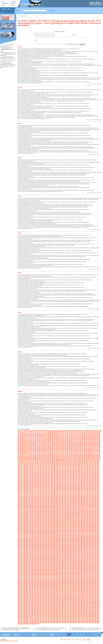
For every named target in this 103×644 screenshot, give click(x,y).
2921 (87, 543)
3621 (32, 573)
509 (36, 447)
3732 (90, 577)
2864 (95, 540)
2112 (90, 509)
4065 (98, 591)
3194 (95, 554)
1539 (82, 485)
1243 (93, 472)
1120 (84, 467)
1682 (62, 491)
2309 (54, 518)
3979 (27, 588)
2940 (57, 544)
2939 (54, 544)
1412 (62, 480)
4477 (76, 609)
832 (59, 457)
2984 (95, 545)
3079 (27, 551)
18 (38, 432)
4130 (30, 595)
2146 (19, 511)
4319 (54, 602)
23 (46, 432)
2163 (65, 511)
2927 (22, 544)
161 (42, 436)
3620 (30, 573)
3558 (24, 571)
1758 (24, 495)
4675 (43, 618)
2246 (46, 515)
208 (59, 437)
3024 (41, 548)
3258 (24, 558)
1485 (98, 482)
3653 (38, 575)
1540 (84, 485)
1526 (46, 485)
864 (44, 458)
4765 (43, 621)
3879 (82, 583)
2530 (84, 527)
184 (91, 436)
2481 (32, 525)
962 (87, 461)
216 (76, 437)
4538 (79, 611)
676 (59, 452)
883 (84, 458)
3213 (65, 556)
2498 (79, 525)
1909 (27, 501)
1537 (76, 485)
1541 (87, 485)
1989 (82, 504)
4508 (79, 610)
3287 (22, 559)
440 (55, 444)
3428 (79, 564)
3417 (49, 564)
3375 (98, 562)
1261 (60, 473)
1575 (98, 486)
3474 (41, 567)
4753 (93, 620)
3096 (73, 551)
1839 (82, 497)
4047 (49, 591)
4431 (32, 607)
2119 (27, 510)
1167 (49, 470)
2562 (90, 528)
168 (57, 436)
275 (36, 439)
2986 (19, 547)
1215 (98, 471)
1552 (35, 486)
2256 (73, 515)
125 (48, 434)
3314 (95, 559)
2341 (60, 519)
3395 (71, 563)
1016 (46, 463)
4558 (52, 612)
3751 (60, 578)
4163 (38, 596)
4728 (24, 620)
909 (57, 460)
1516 (19, 485)
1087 (76, 466)
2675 (71, 533)
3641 (87, 573)
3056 (46, 549)
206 (55, 437)
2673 (65, 533)
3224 (95, 556)
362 (55, 442)
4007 (22, 590)
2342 (62, 519)
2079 (82, 508)
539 (99, 447)
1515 (98, 484)
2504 (95, 525)
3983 (38, 588)
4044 (41, 591)
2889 (82, 542)
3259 (27, 558)
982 (46, 462)
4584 (41, 614)
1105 (43, 467)
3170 (30, 554)
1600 (84, 487)
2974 (68, 545)
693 (95, 452)
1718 (79, 492)
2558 (79, 528)
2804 (95, 538)
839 (74, 457)
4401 (32, 606)
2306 (46, 518)
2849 (54, 540)
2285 (71, 516)
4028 (79, 590)
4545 (98, 611)
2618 (79, 530)
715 (59, 453)
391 (33, 443)
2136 (73, 510)
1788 (24, 496)
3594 (41, 572)
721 (72, 453)
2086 (19, 509)
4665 (98, 616)
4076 (46, 592)
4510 (84, 610)
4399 (27, 606)
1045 (43, 465)
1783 (93, 495)
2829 (82, 539)
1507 (76, 484)
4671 (32, 618)
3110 (30, 552)
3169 (27, 554)
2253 (65, 515)
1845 (98, 497)
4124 (95, 593)
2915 (71, 543)
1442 (62, 481)
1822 (35, 497)
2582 (62, 529)
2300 (30, 518)
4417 (76, 606)
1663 (93, 490)
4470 (57, 609)
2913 (65, 543)
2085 (98, 508)
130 (59, 434)
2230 (84, 514)
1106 (46, 467)
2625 (98, 530)
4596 (73, 614)
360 (50, 442)
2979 (82, 545)
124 (46, 434)
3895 (43, 585)
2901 (32, 543)
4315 (43, 602)
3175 (43, 554)
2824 (68, 539)
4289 (54, 601)
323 (55, 441)
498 (95, 446)
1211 (87, 471)
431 (36, 444)
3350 (30, 562)
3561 (32, 571)
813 (18, 457)
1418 (79, 480)
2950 (84, 544)
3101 (87, 551)
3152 (62, 553)
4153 (93, 595)
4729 (27, 620)
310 (27, 441)
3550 (84, 569)
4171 (60, 596)
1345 (43, 477)
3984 (41, 588)
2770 (84, 537)
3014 (95, 547)
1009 (27, 463)
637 (59, 451)
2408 (79, 521)
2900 (30, 543)
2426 (46, 523)
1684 (68, 491)
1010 (30, 463)
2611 (60, 530)
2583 (65, 529)
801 (76, 456)
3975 (98, 587)
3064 (68, 549)
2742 (90, 535)
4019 (54, 590)
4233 (65, 599)
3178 (52, 554)
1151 (87, 468)
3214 (68, 556)
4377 (49, 605)
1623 (65, 489)
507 (31, 447)
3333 (65, 561)
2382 (90, 520)
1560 (57, 486)
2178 (24, 513)
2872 (35, 542)
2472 (90, 524)
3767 (22, 580)
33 (61, 432)
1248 (24, 473)
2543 (38, 528)
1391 (87, 479)
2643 (65, 532)
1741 (60, 494)
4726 (19, 620)
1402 (35, 480)
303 (95, 439)
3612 (90, 572)
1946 (46, 503)
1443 (65, 481)
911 (61, 460)
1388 (79, 479)
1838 (79, 497)
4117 (76, 593)
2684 (95, 533)
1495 (43, 484)
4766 (46, 621)
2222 (62, 514)
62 (21, 433)
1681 (60, 491)
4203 (65, 597)
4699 (27, 619)
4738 (52, 620)
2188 (52, 513)
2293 (93, 516)
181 (84, 436)
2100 (57, 509)
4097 (22, 593)
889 (97, 458)
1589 (54, 487)
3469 (27, 567)
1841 (87, 497)
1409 (54, 480)
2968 (52, 545)
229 (21, 438)
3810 (57, 581)
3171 (32, 554)
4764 (41, 621)
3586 (19, 572)
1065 (98, 465)
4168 (52, 596)
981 (44, 462)
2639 (54, 532)
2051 (87, 506)
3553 (93, 569)
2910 (57, 543)
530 (80, 447)
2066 (46, 508)
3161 (87, 553)
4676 (46, 618)
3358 (52, 562)
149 (99, 434)
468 (31, 446)
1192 (35, 471)
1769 (54, 495)
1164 (41, 470)
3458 (79, 566)
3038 (79, 548)
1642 (35, 490)
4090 (84, 592)
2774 (95, 537)
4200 (57, 597)
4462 (35, 609)
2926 (19, 544)
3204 (41, 556)
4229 (54, 599)
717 (63, 453)
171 (63, 436)
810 (95, 456)
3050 (30, 549)
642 (70, 451)
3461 (87, 566)
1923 (65, 501)
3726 (73, 577)
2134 (68, 510)
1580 (30, 487)
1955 (71, 503)
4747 (76, 620)
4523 (38, 611)
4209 (82, 597)
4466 (46, 609)
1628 (79, 489)
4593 (65, 614)
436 (46, 444)
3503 (38, 568)
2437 (76, 523)
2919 (82, 543)
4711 (60, 619)
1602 (90, 487)
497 (93, 446)
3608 (79, 572)
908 (55, 460)
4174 (68, 596)
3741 (32, 578)
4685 (71, 618)
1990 (84, 504)
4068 (24, 592)
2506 (19, 527)
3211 (60, 556)
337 (84, 441)
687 (82, 452)
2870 (30, 542)
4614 (41, 615)
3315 (98, 559)
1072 (35, 466)
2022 (90, 505)
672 (50, 452)
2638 (52, 532)
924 (89, 460)
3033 (65, 548)
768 (89, 455)
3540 (57, 569)
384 (18, 443)
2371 (60, 520)
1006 (19, 463)
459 (95, 444)
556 (52, 448)
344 (99, 441)
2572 (35, 529)
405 (63, 443)
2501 (87, 525)
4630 (84, 615)
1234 (68, 472)
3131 (87, 552)
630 (44, 451)
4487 (22, 610)
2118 (24, 510)
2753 (38, 537)
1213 (93, 471)
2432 (62, 523)
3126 (73, 552)
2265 (98, 515)
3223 (93, 556)
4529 (54, 611)
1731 (32, 494)
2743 (93, 535)
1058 (79, 465)
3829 (27, 582)
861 (38, 458)
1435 (43, 481)
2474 (95, 524)
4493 (38, 610)
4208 (79, 597)
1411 (60, 480)
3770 (30, 580)
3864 (41, 583)
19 (40, 432)
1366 (19, 479)
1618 (52, 489)
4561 (60, 612)
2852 (62, 540)
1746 (73, 494)
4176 (73, 596)
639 (63, 451)
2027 (22, 506)
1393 (93, 479)
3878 (79, 583)
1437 (49, 481)
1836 (73, 497)
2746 (19, 537)
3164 (95, 553)
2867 (22, 542)
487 (72, 446)
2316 (73, 518)
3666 (73, 575)
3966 (73, 587)
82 (52, 433)
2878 (52, 542)
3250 (84, 557)
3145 (43, 553)
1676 (46, 491)
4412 (62, 606)
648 (82, 451)
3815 (71, 581)
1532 (62, 485)
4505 (71, 610)
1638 (24, 490)
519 (57, 447)
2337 (49, 519)
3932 (62, 586)
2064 (41, 508)
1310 (30, 476)
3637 (76, 573)
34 (63, 432)
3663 (65, 575)
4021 (60, 590)
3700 (84, 576)
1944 (41, 503)
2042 (62, 506)
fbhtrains (20, 125)
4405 (43, 606)
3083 (38, 551)
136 (72, 434)
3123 (65, 552)
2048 (79, 506)
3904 (68, 585)
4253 (38, 600)
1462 (35, 482)
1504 (68, 484)
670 (46, 452)
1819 (27, 497)
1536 (73, 485)
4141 (60, 595)
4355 (71, 604)
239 (42, 438)
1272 (90, 473)
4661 (87, 616)
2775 (98, 537)
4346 (46, 604)
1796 (46, 496)
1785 (98, 495)
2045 (71, 506)
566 (74, 448)
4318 (52, 602)
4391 (87, 605)
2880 (57, 542)
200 (42, 437)
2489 (54, 525)
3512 (62, 568)
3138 (24, 553)
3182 (62, 554)
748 (46, 455)
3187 (76, 554)
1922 (62, 501)
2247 (49, 515)
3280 (84, 558)
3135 (98, 552)
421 (97, 443)
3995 (71, 588)
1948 (52, 503)
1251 (32, 473)
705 (38, 453)
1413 (65, 480)
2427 (49, 523)
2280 (57, 516)
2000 (30, 505)
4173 (65, 596)
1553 (38, 486)
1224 (41, 472)
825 (44, 457)
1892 (62, 500)
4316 (46, 602)
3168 (24, 554)
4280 (30, 601)
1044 (41, 465)
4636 (19, 616)
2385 (98, 520)
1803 (65, 496)
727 (84, 453)
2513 (38, 527)
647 (80, 451)
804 (82, 456)
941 (42, 461)
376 (84, 442)
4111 (60, 593)
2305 (43, 518)
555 (50, 448)
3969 (82, 587)
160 (40, 436)
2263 (93, 515)
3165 (98, 553)
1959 (82, 503)
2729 (54, 535)
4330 (84, 602)
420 (95, 443)
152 (23, 436)
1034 (95, 463)
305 (99, 439)
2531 (87, 527)
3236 (46, 557)
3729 (82, 577)
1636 (19, 490)
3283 (93, 558)
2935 (43, 544)
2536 (19, 528)
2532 (90, 527)
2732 (62, 535)
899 (36, 460)
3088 (52, 551)
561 (63, 448)
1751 (87, 494)
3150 (57, 553)
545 (29, 448)
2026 (19, 506)
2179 (27, 513)
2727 (49, 535)
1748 (79, 494)
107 (94, 433)
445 (65, 444)
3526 (19, 569)
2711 (87, 534)
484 (65, 446)
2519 (54, 527)
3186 (73, 554)
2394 (41, 521)
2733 (65, 535)
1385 (71, 479)
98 (76, 433)
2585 (71, 529)
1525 (43, 485)
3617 (22, 573)
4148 (79, 595)
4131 (32, 595)
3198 (24, 556)
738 (25, 455)
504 (25, 447)
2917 (76, 543)
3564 (41, 571)
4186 (19, 597)
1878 (24, 500)
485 (67, 446)
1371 (32, 479)
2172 (90, 511)
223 (91, 437)
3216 (73, 556)
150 (18, 436)
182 (87, 436)
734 (99, 453)
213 (70, 437)
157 (33, 436)
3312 (90, 559)
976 (33, 462)
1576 (19, 487)
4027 (76, 590)
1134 (41, 468)
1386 (73, 479)
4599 (82, 614)
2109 (82, 509)
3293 (38, 559)
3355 (43, 562)
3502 (35, 568)
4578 (24, 614)
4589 (54, 614)
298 (84, 439)
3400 (84, 563)
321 (50, 441)
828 (50, 457)
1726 (19, 494)
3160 (84, 553)
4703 (38, 619)
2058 (24, 508)
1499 (54, 484)
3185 (71, 554)
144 (89, 434)
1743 (65, 494)
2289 (82, 516)
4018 (52, 590)
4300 (84, 601)
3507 (49, 568)
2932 (35, 544)
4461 (32, 609)
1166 (46, 470)
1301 (87, 475)
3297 (49, 559)
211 (65, 437)
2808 (24, 539)
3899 (54, 585)
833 (61, 457)
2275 (43, 516)
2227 (76, 514)
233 (29, 438)
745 (40, 455)
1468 (52, 482)
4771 (60, 621)
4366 (19, 605)
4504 (68, 610)
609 (82, 449)
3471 (32, 567)
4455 (98, 607)
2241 (32, 515)
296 (80, 439)
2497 (76, 525)
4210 (84, 597)
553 (46, 448)
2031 (32, 506)
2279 (54, 516)
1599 (82, 487)
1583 (38, 487)
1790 (30, 496)
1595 (71, 487)
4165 (43, 596)
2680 (84, 533)
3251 (87, 557)
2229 (82, 514)
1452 (90, 481)
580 (21, 449)
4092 (90, 592)
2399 (54, 521)
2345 (71, 519)
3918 (24, 586)
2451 (32, 524)
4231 (60, 599)
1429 (27, 481)
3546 (73, 569)
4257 (49, 600)
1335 (98, 476)
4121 (87, 593)
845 (87, 457)
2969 (54, 545)
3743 (38, 578)
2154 (41, 511)
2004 (41, 505)
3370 (84, 562)
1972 (35, 504)
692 (93, 452)
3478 (52, 567)
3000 (57, 547)
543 (25, 448)
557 (55, 448)
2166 (73, 511)
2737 (76, 535)
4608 (24, 615)
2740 (84, 535)
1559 (54, 486)
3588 (24, 572)
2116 (19, 510)
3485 (71, 567)
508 (33, 447)
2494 (68, 525)
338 (87, 441)
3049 (27, 549)
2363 (38, 520)
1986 (73, 504)
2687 (22, 534)
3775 (43, 580)
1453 (93, 481)
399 (50, 443)
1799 (54, 496)
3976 (19, 588)
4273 (93, 600)
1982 (62, 504)
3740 (30, 578)
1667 (22, 491)
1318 (52, 476)
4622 (62, 615)
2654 (95, 532)
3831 (32, 582)
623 (29, 451)
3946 (19, 587)
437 (48, 444)
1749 (82, 494)
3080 (30, 551)
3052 (35, 549)
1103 (38, 467)
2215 (43, 514)
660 (25, 452)
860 (36, 458)
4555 (43, 612)
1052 (62, 465)
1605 (98, 487)
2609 (54, 530)
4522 (35, 611)
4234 (68, 599)
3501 (32, 568)
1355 (71, 477)
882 (82, 458)
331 (72, 441)
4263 (65, 600)
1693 (93, 491)
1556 (46, 486)
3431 (87, 564)
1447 (76, 481)
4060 (84, 591)
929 (99, 460)
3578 (79, 571)
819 (31, 457)
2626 (19, 532)
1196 (46, 471)
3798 (24, 581)
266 (99, 438)
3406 (19, 564)
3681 (32, 576)
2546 (46, 528)
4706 (46, 619)
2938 (52, 544)
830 (55, 457)
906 (50, 460)
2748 (24, 537)
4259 (54, 600)
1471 (60, 482)
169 (59, 436)
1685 (71, 491)
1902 (90, 500)
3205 (43, 556)
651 (89, 451)
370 (72, 442)
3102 (90, 551)
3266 (46, 558)
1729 (27, 494)
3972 (90, 587)
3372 (90, 562)
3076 (19, 551)
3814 (68, 581)
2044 (68, 506)
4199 (54, 597)
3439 (27, 566)
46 (81, 432)
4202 (62, 597)
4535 (71, 611)
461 (99, 444)
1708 (52, 492)
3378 (24, 563)
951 (63, 461)
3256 (19, 558)
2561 (87, 528)
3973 (93, 587)
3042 (90, 548)
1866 (73, 499)
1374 (41, 479)
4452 (90, 607)
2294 (95, 516)
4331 (87, 602)
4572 (90, 612)
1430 (30, 481)
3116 (46, 552)
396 (44, 443)
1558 (52, 486)
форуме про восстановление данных (70, 21)
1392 (90, 479)
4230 (57, 599)
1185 (98, 470)
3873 (65, 583)
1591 (60, 487)
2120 (30, 510)
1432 (35, 481)
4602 (90, 614)
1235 (71, 472)
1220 (30, 472)
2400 (57, 521)
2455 (43, 524)
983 (48, 462)
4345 (43, 604)
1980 (57, 504)
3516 (73, 568)
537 (95, 447)
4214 (95, 597)
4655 (71, 616)
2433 (65, 523)
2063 (38, 508)
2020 (84, 505)
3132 (90, 552)
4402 (35, 606)
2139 (82, 510)
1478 (79, 482)
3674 (95, 575)
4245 (98, 599)
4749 (82, 620)
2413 (93, 521)
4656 (73, 616)
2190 (57, 513)
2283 (65, 516)
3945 (98, 586)
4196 (46, 597)
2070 (57, 508)
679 (65, 452)
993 (70, 462)
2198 (79, 513)
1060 (84, 465)
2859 (82, 540)
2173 (93, 511)
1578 (24, 487)
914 (67, 460)
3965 (71, 587)
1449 (82, 481)
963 (89, 461)
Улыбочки (80, 46)
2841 (32, 540)
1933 (93, 501)
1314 (41, 476)
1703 (38, 492)
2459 (54, 524)
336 (82, 441)
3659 (54, 575)
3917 (22, 586)
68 (30, 433)
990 (63, 462)
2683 (93, 533)
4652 (62, 616)
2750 (30, 537)
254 (74, 438)
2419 (27, 523)
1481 (87, 482)
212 (67, 437)
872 (61, 458)
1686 (73, 491)
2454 (41, 524)
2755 (43, 537)
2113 (93, 509)
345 (18, 442)
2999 (54, 547)
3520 (84, 568)
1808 (79, 496)
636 (57, 451)
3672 (90, 575)
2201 (87, 513)
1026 (73, 463)
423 (18, 444)
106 (92, 433)
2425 (43, 523)
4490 (30, 610)
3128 (79, 552)
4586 (46, 614)
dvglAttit (19, 48)
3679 (27, 576)
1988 (79, 504)
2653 (93, 532)
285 (57, 439)
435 (44, 444)
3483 (65, 567)
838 (72, 457)
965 (93, 461)
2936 (46, 544)
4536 (73, 611)
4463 (38, 609)
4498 (52, 610)
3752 (62, 578)
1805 (71, 496)
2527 (76, 527)
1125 (98, 467)
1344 (41, 477)
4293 (65, 601)
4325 (71, 602)
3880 (84, 583)
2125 (43, 510)
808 (91, 456)
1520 (30, 485)
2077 (76, 508)
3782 (62, 580)
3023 (38, 548)
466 (27, 446)
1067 (22, 466)
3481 (60, 567)
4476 (73, 609)
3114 (41, 552)
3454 (68, 566)
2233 (93, 514)
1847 (22, 499)
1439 (54, 481)
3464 (95, 566)
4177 (76, 596)
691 (91, 452)
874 (65, 458)
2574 (41, 529)
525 (70, 447)
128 (55, 434)
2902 (35, 543)
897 (31, 460)
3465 (98, 566)
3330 (57, 561)
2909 (54, 543)
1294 (68, 475)
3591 (32, 572)
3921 (32, 586)
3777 (49, 580)
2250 (57, 515)
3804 (41, 581)
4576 (19, 614)
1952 (62, 503)
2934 (41, 544)
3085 (43, 551)
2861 (87, 540)
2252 (62, 515)
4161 (32, 596)
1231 (60, 472)
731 (93, 453)
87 (59, 433)
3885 (98, 583)
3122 (62, 552)
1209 (82, 471)
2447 (22, 524)
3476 (46, 567)
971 (23, 462)
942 (44, 461)
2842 (35, 540)
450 (76, 444)
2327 (22, 519)
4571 (87, 612)
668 (42, 452)
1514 (95, 484)
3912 (90, 585)
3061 (60, 549)
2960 (30, 545)
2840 (30, 540)
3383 (38, 563)
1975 (43, 504)
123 (44, 434)
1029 (82, 463)
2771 (87, 537)
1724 (95, 492)
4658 (79, 616)
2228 (79, 514)
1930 (84, 501)
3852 (90, 582)
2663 (38, 533)
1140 (57, 468)
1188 (24, 471)
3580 (84, 571)
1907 (22, 501)
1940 (30, 503)
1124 (95, 467)
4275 (98, 600)
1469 (54, 482)
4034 (95, 590)
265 (97, 438)
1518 (24, 485)
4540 (84, 611)
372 (76, 442)
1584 (41, 487)
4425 (98, 606)
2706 (73, 534)
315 (38, 441)
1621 (60, 489)
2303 (38, 518)
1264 (68, 473)
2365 (43, 520)
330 (70, 441)
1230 (57, 472)
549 (38, 448)
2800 (84, 538)
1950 (57, 503)
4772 (62, 621)
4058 (79, 591)
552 (44, 448)
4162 (35, 596)
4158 (24, 596)
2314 (68, 518)
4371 (32, 605)
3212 (62, 556)
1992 (90, 504)
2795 (71, 538)
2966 (46, 545)
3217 (76, 556)
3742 (35, 578)
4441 (60, 607)
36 (66, 432)
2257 (76, 515)
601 (65, 449)
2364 (41, 520)
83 (53, 433)
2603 (38, 530)
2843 (38, 540)
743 (36, 455)
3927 (49, 586)
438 (50, 444)
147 (95, 434)
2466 (73, 524)
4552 (35, 612)
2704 (68, 534)
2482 (35, 525)
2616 (73, 530)
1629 (82, 489)
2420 (30, 523)
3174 (41, 554)
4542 (90, 611)
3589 (27, 572)
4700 (30, 619)
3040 (84, 548)
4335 (98, 602)
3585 (98, 571)
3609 (82, 572)
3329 (54, 561)
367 (65, 442)
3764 (95, 578)
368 (67, 442)
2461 (60, 524)
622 (27, 451)
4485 (98, 609)
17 (37, 432)
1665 (98, 490)
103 (86, 433)
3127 (76, 552)
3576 (73, 571)
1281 (32, 475)
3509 (54, 568)
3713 (38, 577)
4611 (32, 615)
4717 (76, 619)
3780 (57, 580)
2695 (43, 534)
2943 (65, 544)
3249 (82, 557)
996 (76, 462)
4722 (90, 619)
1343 (38, 477)
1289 (54, 475)
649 (84, 451)
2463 (65, 524)
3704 (95, 576)
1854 (41, 499)
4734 (41, 620)
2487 (49, 525)
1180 (84, 470)
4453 (93, 607)
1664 (95, 490)
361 (52, 442)
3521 (87, 568)
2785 (43, 538)
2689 (27, 534)
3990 (57, 588)
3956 (46, 587)
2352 (90, 519)
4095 (98, 592)
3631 (60, 573)
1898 (79, 500)
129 (57, 434)
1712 (62, 492)
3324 (41, 561)
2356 (19, 520)
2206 (19, 514)
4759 (27, 621)
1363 (93, 477)
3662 (62, 575)
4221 (32, 599)
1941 (32, 503)
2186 (46, 513)
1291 (60, 475)
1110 (57, 467)
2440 (84, 523)
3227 (22, 557)
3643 (93, 573)
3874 (68, 583)
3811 (60, 581)
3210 (57, 556)
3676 (19, 576)
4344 (41, 604)
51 (89, 432)
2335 (43, 519)
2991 (32, 547)
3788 (79, 580)
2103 (65, 509)
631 (46, 451)
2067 (49, 508)
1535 (71, 485)
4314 (41, 602)
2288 (79, 516)
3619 (27, 573)
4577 (22, 614)
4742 (62, 620)
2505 (98, 525)
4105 (43, 593)
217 (78, 437)
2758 (52, 537)
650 (87, 451)
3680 (30, 576)
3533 (38, 569)
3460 (84, 566)
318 (44, 441)
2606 (46, 530)
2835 (98, 539)
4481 (87, 609)
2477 (22, 525)
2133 (65, 510)
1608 (24, 489)
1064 (95, 465)
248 (61, 438)
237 (38, 438)
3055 (43, 549)
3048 (24, 549)
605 (74, 449)
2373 (65, 520)
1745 (71, 494)
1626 (73, 489)
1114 (68, 467)
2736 (73, 535)
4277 (22, 601)
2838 (24, 540)
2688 (24, 534)
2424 (41, 523)
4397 (22, 606)
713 (55, 453)
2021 (87, 505)
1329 (82, 476)
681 (70, 452)
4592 (62, 614)
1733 (38, 494)
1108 (52, 467)
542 (23, 448)
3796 (19, 581)
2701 (60, 534)
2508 (24, 527)
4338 (24, 604)
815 (23, 457)
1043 (38, 465)
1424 (95, 480)
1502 (62, 484)
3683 (38, 576)
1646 (46, 490)
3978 (24, 588)
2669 (54, 533)
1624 (68, 489)
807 (89, 456)
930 (18, 461)
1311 (32, 476)
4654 (68, 616)
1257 (49, 473)
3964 (68, 587)
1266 (73, 473)
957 (76, 461)
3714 (41, 577)
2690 (30, 534)
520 (59, 447)
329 (67, 441)
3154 (68, 553)
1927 (76, 501)
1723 (93, 492)
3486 (73, 567)
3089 (54, 551)
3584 (95, 571)
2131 (60, 510)
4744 (68, 620)
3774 (41, 580)
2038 (52, 506)
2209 (27, 514)
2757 (49, 537)
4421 (87, 606)
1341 (32, 477)
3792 (90, 580)
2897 (22, 543)
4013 (38, 590)
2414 (95, 521)
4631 (87, 615)
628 (40, 451)
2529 (82, 527)
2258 (79, 515)
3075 (98, 549)
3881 (87, 583)
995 (74, 462)
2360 (30, 520)
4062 (90, 591)
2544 (41, 528)
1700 (30, 492)
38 (69, 432)
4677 (49, 618)
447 (70, 444)
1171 (60, 470)
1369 (27, 479)
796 (65, 456)
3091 (60, 551)
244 (52, 438)
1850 (30, 499)
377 (87, 442)
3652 (35, 575)
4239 (82, 599)
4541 (87, 611)
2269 (27, 516)
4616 (46, 615)
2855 (71, 540)
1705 (43, 492)
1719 (82, 492)
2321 (87, 518)
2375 (71, 520)
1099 (27, 467)
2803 (93, 538)
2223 (65, 514)
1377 (49, 479)
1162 (35, 470)
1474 (68, 482)
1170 (57, 470)
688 (84, 452)
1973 (38, 504)
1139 (54, 468)
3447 (49, 566)
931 (21, 461)
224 (93, 437)
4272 (90, 600)
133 (65, 434)
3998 (79, 588)
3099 (82, 551)
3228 (24, 557)
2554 (68, 528)
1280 (30, 475)
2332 (35, 519)
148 (97, 434)
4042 (35, 591)
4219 (27, 599)
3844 (68, 582)
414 (82, 443)
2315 (71, 518)
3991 (60, 588)
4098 (24, 593)
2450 (30, 524)
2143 (93, 510)
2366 (46, 520)
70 (33, 433)
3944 (95, 586)
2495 (71, 525)
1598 (79, 487)
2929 (27, 544)
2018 (79, 505)
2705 (71, 534)
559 (59, 448)
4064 (95, 591)
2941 (60, 544)
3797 (22, 581)
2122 (35, 510)
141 (82, 434)
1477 (76, 482)
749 (48, 455)
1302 (90, 475)
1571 (87, 486)
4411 (60, 606)
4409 (54, 606)
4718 (79, 619)
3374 (95, 562)
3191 (87, 554)
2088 (24, 509)
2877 (49, 542)
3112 (35, 552)
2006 (46, 505)
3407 (22, 564)
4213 (93, 597)
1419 (82, 480)
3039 (82, 548)
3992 (62, 588)
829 (52, 457)
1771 (60, 495)
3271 (60, 558)
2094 (41, 509)
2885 (71, 542)
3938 (79, 586)
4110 (57, 593)
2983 (93, 545)
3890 (30, 585)
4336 (19, 604)
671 (48, 452)
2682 (90, 533)
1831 (60, 497)
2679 (82, 533)
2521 (60, 527)
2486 (46, 525)
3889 (27, 585)
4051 (60, 591)
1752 (90, 494)
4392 (90, 605)
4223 (38, 599)
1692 (90, 491)
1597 (76, 487)
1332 (90, 476)
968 (99, 461)
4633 (93, 615)
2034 (41, 506)
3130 (84, 552)
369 (70, 442)
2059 (27, 508)
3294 (41, 559)
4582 (35, 614)
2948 (79, 544)
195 (31, 437)
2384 (95, 520)
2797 (76, 538)
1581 (32, 487)
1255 (43, 473)
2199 (82, 513)
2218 (52, 514)
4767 (49, 621)
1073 (38, 466)
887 (93, 458)
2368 (52, 520)
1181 (87, 470)
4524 (41, 611)
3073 (93, 549)
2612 (62, 530)
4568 (79, 612)
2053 (93, 506)
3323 (38, 561)
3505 (43, 568)
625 (33, 451)
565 (72, 448)
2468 (79, 524)
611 (87, 449)
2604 (41, 530)
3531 (32, 569)
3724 (68, 577)
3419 (54, 564)
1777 (76, 495)
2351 (87, 519)
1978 (52, 504)
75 (41, 433)
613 (91, 449)
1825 (43, 497)
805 (84, 456)
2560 (84, 528)
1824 (41, 497)
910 (59, 460)
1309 (27, 476)
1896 (73, 500)
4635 (98, 615)
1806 (73, 496)
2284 (68, 516)
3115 (43, 552)
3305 (71, 559)
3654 (41, 575)
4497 (49, 610)
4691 (87, 618)
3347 (22, 562)
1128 (24, 468)
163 (46, 436)
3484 (68, 567)
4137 (49, 595)
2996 (46, 547)
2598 (24, 530)
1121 (87, 467)
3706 (19, 577)
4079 (54, 592)
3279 (82, 558)
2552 (62, 528)
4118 (79, 593)
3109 (27, 552)
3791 (87, 580)
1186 (19, 471)
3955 (43, 587)
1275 (98, 473)
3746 (46, 578)
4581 (32, 614)
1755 (98, 494)
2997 (49, 547)
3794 (95, 580)
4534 (68, 611)
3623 (38, 573)
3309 (82, 559)
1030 (84, 463)
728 (87, 453)
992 (67, 462)
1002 (90, 462)
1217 (22, 472)
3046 (19, 549)
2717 (22, 535)
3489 (82, 567)
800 (74, 456)
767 (87, 455)
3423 (65, 564)
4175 (71, 596)
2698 (52, 534)
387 (25, 443)
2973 (65, 545)
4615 (43, 615)
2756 (46, 537)
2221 (60, 514)
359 (48, 442)
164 (48, 436)
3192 (90, 554)
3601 (60, 572)
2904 (41, 543)
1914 (41, 501)
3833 (38, 582)
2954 (95, 544)
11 (28, 432)
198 (38, 437)
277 (40, 439)
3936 (73, 586)
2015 (71, 505)
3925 (43, 586)
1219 (27, 472)
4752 (90, 620)
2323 (93, 518)
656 (99, 451)
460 (97, 444)
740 (29, 455)
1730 (30, 494)
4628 (79, 615)
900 (38, 460)
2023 (93, 505)
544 (27, 448)
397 (46, 443)
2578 (52, 529)
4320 (57, 602)
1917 (49, 501)
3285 (98, 558)
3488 (79, 567)
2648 (79, 532)
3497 (22, 568)
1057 (76, 465)
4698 (24, 619)
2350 (84, 519)
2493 (65, 525)
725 (80, 453)
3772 (35, 580)
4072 (35, 592)
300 (89, 439)
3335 (71, 561)
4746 (73, 620)
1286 (46, 475)
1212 (90, 471)
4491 (32, 610)
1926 (73, 501)
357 (44, 442)
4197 (49, 597)
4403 (38, 606)
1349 (54, 477)
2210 (30, 514)
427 (27, 444)
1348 (52, 477)
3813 (65, 581)
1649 (54, 490)
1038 (24, 465)
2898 (24, 543)
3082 (35, 551)
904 (46, 460)
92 (67, 433)
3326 (46, 561)
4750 (84, 620)
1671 (32, 491)
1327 (76, 476)
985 (52, 462)
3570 (57, 571)
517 (52, 447)
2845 (43, 540)
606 (76, 449)
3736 (19, 578)
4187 (22, 597)
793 (59, 456)
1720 (84, 492)
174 (70, 436)
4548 (24, 612)
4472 (62, 609)
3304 (68, 559)
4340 (30, 604)
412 (78, 443)
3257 (22, 558)
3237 (49, 557)
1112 (62, 467)
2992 (35, 547)
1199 (54, 471)
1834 (68, 497)
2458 (52, 524)
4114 (68, 593)
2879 (54, 542)
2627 (22, 532)
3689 (54, 576)
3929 (54, 586)
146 (93, 434)
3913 (93, 585)
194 (29, 437)
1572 (90, 486)
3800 (30, 581)
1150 (84, 468)
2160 (57, 511)
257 (80, 438)
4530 (57, 611)
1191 (32, 471)
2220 (57, 514)
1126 (19, 468)
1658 (79, 490)
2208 (24, 514)
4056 (73, 591)
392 (36, 443)
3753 (65, 578)
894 (25, 460)
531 (82, 447)
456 (89, 444)
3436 (19, 566)
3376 (19, 563)
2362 (35, 520)
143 (87, 434)
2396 (46, 521)
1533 (65, 485)
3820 (84, 581)
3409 (27, 564)
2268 (24, 516)
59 (101, 432)
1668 (24, 491)
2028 (24, 506)
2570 (30, 529)
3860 (30, 583)
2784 (41, 538)
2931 (32, 544)
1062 (90, 465)
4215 (98, 597)
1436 (46, 481)
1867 (76, 499)
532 (84, 447)
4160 (30, 596)
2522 (62, 527)
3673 (93, 575)
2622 (90, 530)
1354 (68, 477)
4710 (57, 619)
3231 (32, 557)
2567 (22, 529)
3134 (95, 552)
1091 (87, 466)
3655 (43, 575)
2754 (41, 537)
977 (36, 462)
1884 (41, 500)
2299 (27, 518)
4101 (32, 593)
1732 (35, 494)
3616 (19, 573)
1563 (65, 486)
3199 (27, 556)
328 (65, 441)
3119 (54, 552)
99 (77, 433)
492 (82, 446)
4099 (27, 593)
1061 (87, 465)
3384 (41, 563)
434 (42, 444)
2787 (49, 538)
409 (72, 443)
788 (48, 456)
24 (48, 432)
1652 (62, 490)
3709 (27, 577)
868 (52, 458)
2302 (35, 518)
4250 (30, 600)
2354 (95, 519)
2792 (62, 538)
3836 (46, 582)
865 (46, 458)
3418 (52, 564)
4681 (60, 618)
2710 (84, 534)
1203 (65, 471)
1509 (82, 484)
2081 (87, 508)
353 (36, 442)
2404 (68, 521)
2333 (38, 519)
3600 (57, 572)
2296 (19, 518)
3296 (46, 559)
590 (42, 449)
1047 (49, 465)
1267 (76, 473)
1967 (22, 504)
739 (27, 455)
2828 (79, 539)
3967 (76, 587)
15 (34, 432)
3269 (54, 558)
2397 (49, 521)
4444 (68, 607)
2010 (57, 505)
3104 (95, 551)
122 (42, 434)
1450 (84, 481)
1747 (76, 494)
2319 (82, 518)
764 (80, 455)
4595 (71, 614)
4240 (84, 599)
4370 (30, 605)
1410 (57, 480)
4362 (90, 604)
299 (87, 439)
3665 (71, 575)
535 (91, 447)
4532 (62, 611)
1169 (54, 470)
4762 (35, 621)
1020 (57, 463)
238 (40, 438)
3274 (68, 558)
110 (100, 433)
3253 (93, 557)
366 (63, 442)
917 (74, 460)
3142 (35, 553)
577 (97, 448)
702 (31, 453)
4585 (43, 614)
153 (25, 436)
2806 (19, 539)
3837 (49, 582)
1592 (62, 487)
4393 (93, 605)
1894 (68, 500)
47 (83, 432)
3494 (95, 567)
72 (36, 433)
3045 (98, 548)
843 (82, 457)
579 (18, 449)
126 (50, 434)
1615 (43, 489)
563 (67, 448)
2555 (71, 528)
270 (25, 439)
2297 (22, 518)
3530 (30, 569)
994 (72, 462)
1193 (38, 471)
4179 (82, 596)
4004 (95, 588)
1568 (79, 486)
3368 (79, 562)
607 (78, 449)
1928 (79, 501)
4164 (41, 596)
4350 (57, 604)
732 (95, 453)
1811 (87, 496)
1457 (22, 482)
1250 (30, 473)
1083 (65, 466)
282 (50, 439)
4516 (19, 611)
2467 (76, 524)
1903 (93, 500)
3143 (38, 553)
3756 (73, 578)
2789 (54, 538)
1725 (98, 492)
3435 (98, 564)
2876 (46, 542)
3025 (43, 548)
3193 (93, 554)
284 (55, 439)
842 (80, 457)
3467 (22, 567)
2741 (87, 535)
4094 (95, 592)
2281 (60, 516)
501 (18, 447)
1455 (98, 481)
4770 (57, 621)
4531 (60, 611)
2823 (65, 539)
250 (65, 438)
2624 (95, 530)
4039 (27, 591)
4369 (27, 605)
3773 (38, 580)
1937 (22, 503)
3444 (41, 566)
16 (35, 432)
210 (63, 437)
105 (90, 433)
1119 (82, 467)
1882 (35, 500)
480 (57, 446)
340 (91, 441)
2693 (38, 534)
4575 (98, 612)
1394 (95, 479)
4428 (24, 607)
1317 (49, 476)
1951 (60, 503)
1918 (52, 501)
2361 (32, 520)
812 (99, 456)
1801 (60, 496)
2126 (46, 510)
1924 (68, 501)
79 (47, 433)
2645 (71, 532)
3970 (84, 587)
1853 (38, 499)
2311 (60, 518)
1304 (95, 475)
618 (18, 451)
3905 (71, 585)
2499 (82, 525)
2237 (22, 515)
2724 (41, 535)
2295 (98, 516)
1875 (98, 499)
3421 (60, 564)
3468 (24, 567)
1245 (98, 472)
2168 (79, 511)
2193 (65, 513)
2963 (38, 545)
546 (31, 448)
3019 (27, 548)
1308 (24, 476)
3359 (54, 562)
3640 (84, 573)
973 (27, 462)
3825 (98, 581)
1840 (84, 497)
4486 (19, 610)
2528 (79, 527)
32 (60, 432)
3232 (35, 557)
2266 (19, 516)
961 (84, 461)
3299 (54, 559)
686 (80, 452)
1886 (46, 500)
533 (87, 447)
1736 (46, 494)
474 (44, 446)
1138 (52, 468)
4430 (30, 607)
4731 (32, 620)
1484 (95, 482)
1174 (68, 470)
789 (50, 456)
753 (57, 455)
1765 (43, 495)
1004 (96, 462)
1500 (57, 484)
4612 (35, 615)
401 (55, 443)
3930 (57, 586)
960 (82, 461)
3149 (54, 553)
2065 (43, 508)
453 (82, 444)
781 (33, 456)
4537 (76, 611)
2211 (32, 514)
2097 (49, 509)
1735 (43, 494)
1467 (49, 482)
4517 (22, 611)
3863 (38, 583)
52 (90, 432)
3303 (65, 559)
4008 (24, 590)
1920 (57, 501)
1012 (35, 463)
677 (61, 452)
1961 (87, 503)
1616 (46, 489)
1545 (98, 485)
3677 (22, 576)
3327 (49, 561)
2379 (82, 520)
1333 (93, 476)
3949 (27, 587)
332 (74, 441)
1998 (24, 505)
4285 (43, 601)
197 (36, 437)
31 (58, 432)
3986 (46, 588)
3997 (76, 588)
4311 (32, 602)
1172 (62, 470)
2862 (90, 540)
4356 (73, 604)
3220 (84, 556)
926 (93, 460)
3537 (49, 569)
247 (59, 438)
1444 (68, 481)
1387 (76, 479)
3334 (68, 561)
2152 (35, 511)
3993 (65, 588)
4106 (46, 593)
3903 (65, 585)
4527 (49, 611)
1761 (32, 495)
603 (70, 449)
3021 (32, 548)
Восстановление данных (30, 23)
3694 (68, 576)
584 (29, 449)
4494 (41, 610)
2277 (49, 516)
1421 (87, 480)
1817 (22, 497)
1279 (27, 475)
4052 (62, 591)
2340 (57, 519)
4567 (76, 612)
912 (63, 460)
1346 (46, 477)
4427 (22, 607)
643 (72, 451)
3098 (79, 551)
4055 (71, 591)
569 (80, 448)
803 (80, 456)
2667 (49, 533)
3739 (27, 578)
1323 (65, 476)
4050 (57, 591)
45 (79, 432)
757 (65, 455)
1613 (38, 489)
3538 (52, 569)
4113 (65, 593)
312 (31, 441)
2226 (73, 514)
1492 (35, 484)
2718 (24, 535)
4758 (24, 621)
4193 (38, 597)
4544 (95, 611)
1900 (84, 500)
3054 (41, 549)
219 (82, 437)
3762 (90, 578)
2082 (90, 508)
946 (52, 461)
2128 (52, 510)
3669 (82, 575)
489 (76, 446)
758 (67, 455)
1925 (71, 501)
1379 (54, 479)
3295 (43, 559)
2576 (46, 529)
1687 (76, 491)
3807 (49, 581)
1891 (60, 500)
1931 (87, 501)
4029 (82, 590)
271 (27, 439)
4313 (38, 602)
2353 (93, 519)
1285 (43, 475)
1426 (19, 481)
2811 (32, 539)
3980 (30, 588)
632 (48, 451)
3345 (98, 561)
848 (93, 457)
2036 (46, 506)
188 (99, 436)
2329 (27, 519)
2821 (60, 539)
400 (52, 443)
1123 (93, 467)
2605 (43, 530)
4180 (84, 596)
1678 (52, 491)
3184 (68, 554)
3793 (93, 580)
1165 (43, 470)
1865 (71, 499)
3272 (62, 558)
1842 (90, 497)
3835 (43, 582)
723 (76, 453)
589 (40, 449)
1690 (84, 491)
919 (78, 460)
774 (18, 456)
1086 (73, 466)
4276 (19, 601)
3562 (35, 571)
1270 (84, 473)
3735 (98, 577)
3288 (24, 559)
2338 (52, 519)
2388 (24, 521)
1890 (57, 500)
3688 (52, 576)
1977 (49, 504)
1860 (57, 499)
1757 (22, 495)
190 (21, 437)
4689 (82, 618)
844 (84, 457)
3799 (27, 581)
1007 (22, 463)
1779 (82, 495)
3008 (79, 547)
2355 (98, 519)
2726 (46, 535)
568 (78, 448)
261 (89, 438)
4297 (76, 601)
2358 (24, 520)
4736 (46, 620)
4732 (35, 620)
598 (59, 449)
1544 (95, 485)
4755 (98, 620)
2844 (41, 540)
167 (55, 436)
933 (25, 461)
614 (93, 449)
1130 (30, 468)
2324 (95, 518)
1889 (54, 500)
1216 (19, 472)
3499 (27, 568)
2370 (57, 520)
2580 (57, 529)
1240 (84, 472)
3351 (32, 562)
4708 (52, 619)
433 (40, 444)
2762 (62, 537)
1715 (71, 492)
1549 (27, 486)
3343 (93, 561)
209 (61, 437)
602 (67, 449)
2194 (68, 513)
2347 (76, 519)
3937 (76, 586)
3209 (54, 556)
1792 (35, 496)
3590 (30, 572)
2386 (19, 521)
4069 (27, 592)
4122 (90, 593)
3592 (35, 572)
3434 (95, 564)
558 (57, 448)
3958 (52, 587)
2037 (49, 506)
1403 (38, 480)
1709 (54, 492)
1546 (19, 486)
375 (82, 442)
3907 (76, 585)
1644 (41, 490)
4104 (41, 593)
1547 (22, 486)
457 (91, 444)
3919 (27, 586)
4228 (52, 599)
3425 (71, 564)
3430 (84, 564)
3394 (68, 563)
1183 (93, 470)
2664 (41, 533)
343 (97, 441)
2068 (52, 508)
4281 (32, 601)
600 (63, 449)
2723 (38, 535)
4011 (32, 590)
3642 (90, 573)
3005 (71, 547)
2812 (35, 539)
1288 (52, 475)
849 (95, 457)
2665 (43, 533)
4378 (52, 605)
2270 (30, 516)
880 (78, 458)
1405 (43, 480)
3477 (49, 567)
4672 (35, 618)
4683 (65, 618)
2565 (98, 528)
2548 (52, 528)
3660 (57, 575)
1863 (65, 499)
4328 (79, 602)
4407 (49, 606)
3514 (68, 568)
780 (31, 456)
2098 (52, 509)
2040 (57, 506)
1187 (22, 471)
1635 (98, 489)
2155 (43, 511)
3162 (90, 553)
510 (38, 447)
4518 (24, 611)
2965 (43, 545)
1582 (35, 487)
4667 (22, 618)
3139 (27, 553)
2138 (79, 510)
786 (44, 456)
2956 (19, 545)
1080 (57, 466)
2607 (49, 530)
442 (59, 444)
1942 (35, 503)
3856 (19, 583)
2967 (49, 545)
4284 (41, 601)
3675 (98, 575)
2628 (24, 532)
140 (80, 434)
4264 (68, 600)
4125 (98, 593)
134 (67, 434)
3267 (49, 558)
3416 (46, 564)
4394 (95, 605)
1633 (93, 489)
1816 (19, 497)
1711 (60, 492)
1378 (52, 479)
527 (74, 447)
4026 (73, 590)
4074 (41, 592)
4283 (38, 601)
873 (63, 458)
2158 (52, 511)
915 (70, 460)
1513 (93, 484)
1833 (65, 497)
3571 (60, 571)
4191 (32, 597)
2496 (73, 525)
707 (42, 453)
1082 (62, 466)
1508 (79, 484)
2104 (68, 509)
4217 (22, 599)
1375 (43, 479)
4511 (87, 610)
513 (44, 447)
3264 (41, 558)
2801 (87, 538)
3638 (79, 573)
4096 (19, 593)
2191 (60, 513)
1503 (65, 484)
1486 (19, 484)
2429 (54, 523)
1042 (35, 465)
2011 (60, 505)
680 (67, 452)
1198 (52, 471)
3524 (95, 568)
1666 (19, 491)
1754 (95, 494)
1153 (93, 468)
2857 (76, 540)
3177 (49, 554)
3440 (30, 566)
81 (50, 433)
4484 (95, 609)
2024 (95, 505)
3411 (32, 564)
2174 (95, 511)
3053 (38, 549)
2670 (57, 533)
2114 (95, 509)
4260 (57, 600)
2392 (35, 521)
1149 (82, 468)
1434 (41, 481)
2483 (38, 525)
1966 (19, 504)
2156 (46, 511)
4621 (60, 615)
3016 (19, 548)
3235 (43, 557)
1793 (38, 496)
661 (27, 452)
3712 (35, 577)
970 (21, 462)
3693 (65, 576)
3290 (30, 559)
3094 (68, 551)
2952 (90, 544)
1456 (19, 482)
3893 (38, 585)
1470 (57, 482)
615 (95, 449)
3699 (82, 576)
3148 (52, 553)
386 (23, 443)
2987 (22, 547)
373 (78, 442)
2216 (46, 514)
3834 (41, 582)
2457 (49, 524)
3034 (68, 548)
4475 (71, 609)
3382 (35, 563)
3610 (84, 572)
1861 (60, 499)
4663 (93, 616)
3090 (57, 551)
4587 (49, 614)
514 (46, 447)
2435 (71, 523)
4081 (60, 592)
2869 (27, 542)
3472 (35, 567)
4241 (87, 599)
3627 (49, 573)
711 (50, 453)
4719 (82, 619)
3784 (68, 580)
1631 (87, 489)
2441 (87, 523)
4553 (38, 612)
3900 (57, 585)
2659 (27, 533)
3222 (90, 556)
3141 (32, 553)
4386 (73, 605)
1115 (71, 467)
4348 (52, 604)
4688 (79, 618)
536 (93, 447)
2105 (71, 509)
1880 (30, 500)
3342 (90, 561)
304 (97, 439)
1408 (52, 480)
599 (61, 449)
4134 (41, 595)
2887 (76, 542)
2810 (30, 539)
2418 (24, 523)
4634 (95, 615)
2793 (65, 538)
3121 (60, 552)
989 (61, 462)
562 (65, 448)
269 (23, 439)
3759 (82, 578)
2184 (41, 513)
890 (99, 458)
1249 (27, 473)
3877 (76, 583)
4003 (93, 588)
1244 (95, 472)
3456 (73, 566)
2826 (73, 539)
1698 (24, 492)
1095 (98, 466)
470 (36, 446)
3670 (84, 575)
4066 (19, 592)
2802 (90, 538)
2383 (93, 520)
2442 (90, 523)
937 (33, 461)
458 (93, 444)
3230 (30, 557)
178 (78, 436)
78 (45, 433)
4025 (71, 590)
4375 (43, 605)
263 (93, 438)
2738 (79, 535)
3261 (32, 558)
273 (31, 439)
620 (23, 451)
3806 (46, 581)
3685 (43, 576)
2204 (95, 513)
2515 (43, 527)
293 (74, 439)
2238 (24, 515)
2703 (65, 534)
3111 (32, 552)
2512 (35, 527)
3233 (38, 557)
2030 (30, 506)
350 (29, 442)
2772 (90, 537)
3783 (65, 580)
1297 (76, 475)
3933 (65, 586)
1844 (95, 497)
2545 (43, 528)
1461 (32, 482)
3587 (22, 572)
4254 (41, 600)
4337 (22, 604)
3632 (62, 573)
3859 (27, 583)
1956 (73, 503)
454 (84, 444)
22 (45, 432)
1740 (57, 494)
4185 (98, 596)
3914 (95, 585)
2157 (49, 511)
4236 (73, 599)
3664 (68, 575)
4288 (52, 601)
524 (67, 447)
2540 (30, 528)
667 (40, 452)
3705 (98, 576)
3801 (32, 581)
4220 (30, 599)
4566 (73, 612)
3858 (24, 583)
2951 (87, 544)
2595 (98, 529)
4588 (52, 614)
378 (89, 442)
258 (82, 438)
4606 (19, 615)
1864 (68, 499)
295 (78, 439)
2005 (43, 505)
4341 (32, 604)
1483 (93, 482)
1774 (68, 495)
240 (44, 438)
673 (52, 452)
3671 (87, 575)
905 (48, 460)
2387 (22, 521)
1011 (32, 463)
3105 (98, 551)
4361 (87, 604)
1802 (62, 496)
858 (31, 458)
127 (52, 434)
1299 (82, 475)
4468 (52, 609)
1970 (30, 504)
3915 (98, 585)
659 (23, 452)
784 (40, 456)
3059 (54, 549)
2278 (52, 516)
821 (36, 457)
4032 (90, 590)
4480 (84, 609)
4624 (68, 615)
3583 (93, 571)
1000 (85, 462)
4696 (19, 619)
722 (74, 453)
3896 (46, 585)
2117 (22, 510)
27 (52, 432)
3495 (98, 567)
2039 (54, 506)
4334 (95, 602)
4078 (52, 592)
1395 (98, 479)
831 (57, 457)
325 (59, 441)
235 (33, 438)
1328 (79, 476)
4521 (32, 611)
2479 (27, 525)
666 (38, 452)
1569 (82, 486)
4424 (95, 606)
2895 (98, 542)
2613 (65, 530)
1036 (19, 465)
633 (50, 451)
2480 (30, 525)
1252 (35, 473)
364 (59, 442)
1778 (79, 495)
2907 (49, 543)
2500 (84, 525)
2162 (62, 511)
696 (18, 453)
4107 (49, 593)
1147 (76, 468)
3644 (95, 573)
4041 (32, 591)
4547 (22, 612)
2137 (76, 510)
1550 (30, 486)
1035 (98, 463)
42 (75, 432)
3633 (65, 573)
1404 (41, 480)
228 (18, 438)
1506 (73, 484)
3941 (87, 586)
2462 (62, 524)
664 (33, 452)
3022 (35, 548)
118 (33, 434)
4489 (27, 610)
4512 (90, 610)
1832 (62, 497)
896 (29, 460)
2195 (71, 513)
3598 (52, 572)
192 (25, 437)
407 (67, 443)
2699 (54, 534)
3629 (54, 573)
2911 (60, 543)
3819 (82, 581)
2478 (24, 525)
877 (72, 458)
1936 (19, 503)
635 (55, 451)
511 (40, 447)
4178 (79, 596)
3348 (24, 562)
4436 (46, 607)
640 (65, 451)
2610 (57, 530)
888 (95, 458)
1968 (24, 504)
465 (25, 446)
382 (97, 442)
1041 (32, 465)
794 (61, 456)
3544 (68, 569)
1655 (71, 490)
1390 (84, 479)
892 (21, 460)
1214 (95, 471)
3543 (65, 569)
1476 (73, 482)
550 (40, 448)
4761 (32, 621)
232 (27, 438)
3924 (41, 586)
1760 (30, 495)
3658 (52, 575)
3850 (84, 582)
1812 (90, 496)
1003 (93, 462)
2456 (46, 524)
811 (97, 456)
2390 (30, 521)
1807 (76, 496)
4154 (95, 595)
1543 (93, 485)
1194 (41, 471)
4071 (32, 592)
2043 (65, 506)
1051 (60, 465)
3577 (76, 571)
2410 (84, 521)
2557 (76, 528)
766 (84, 455)
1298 (79, 475)
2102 (62, 509)
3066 (73, 549)
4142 (62, 595)
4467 (49, 609)
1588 (52, 487)
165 (50, 436)
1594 (68, 487)
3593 (38, 572)
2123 (38, 510)
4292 (62, 601)
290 (67, 439)
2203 (93, 513)
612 (89, 449)
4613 (38, 615)
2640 (57, 532)
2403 (65, 521)
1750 (84, 494)
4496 (46, 610)
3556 (19, 571)
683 (74, 452)
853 (21, 458)
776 (23, 456)
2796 (73, 538)
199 (40, 437)
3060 (57, 549)
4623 (65, 615)
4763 (38, 621)
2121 (32, 510)
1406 (46, 480)
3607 (76, 572)
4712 (62, 619)
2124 (41, 510)
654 (95, 451)
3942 (90, 586)
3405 (98, 563)
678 (63, 452)
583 (27, 449)
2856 (73, 540)
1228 (52, 472)
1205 (71, 471)
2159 (54, 511)
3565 (43, 571)
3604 (68, 572)
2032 (35, 506)
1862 (62, 499)
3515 (71, 568)
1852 (35, 499)
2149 (27, 511)
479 (55, 446)
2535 (98, 527)
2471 (87, 524)
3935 (71, 586)
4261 (60, 600)
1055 (71, 465)
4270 (84, 600)
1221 (32, 472)
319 (46, 441)
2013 (65, 505)
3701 (87, 576)
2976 (73, 545)
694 (97, 452)
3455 (71, 566)
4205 (71, 597)
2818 (52, 539)
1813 (93, 496)
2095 (43, 509)
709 (46, 453)
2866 (19, 542)
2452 (35, 524)
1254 (41, 473)
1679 (54, 491)
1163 (38, 470)
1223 (38, 472)
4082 (62, 592)
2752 (35, 537)
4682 (62, 618)
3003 (65, 547)
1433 (38, 481)
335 (80, 441)
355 (40, 442)
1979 (54, 504)
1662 (90, 490)
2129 (54, 510)
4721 (87, 619)
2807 (22, 539)
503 (23, 447)
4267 (76, 600)
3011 (87, 547)
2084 (95, 508)
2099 (54, 509)
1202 (62, 471)
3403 (93, 563)
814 (21, 457)
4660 (84, 616)
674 (55, 452)
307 (21, 441)
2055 (98, 506)
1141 (60, 468)
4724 (95, 619)
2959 (27, 545)
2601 (32, 530)
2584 (68, 529)
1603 (93, 487)
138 (76, 434)
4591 (60, 614)
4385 (71, 605)
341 (93, 441)
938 (36, 461)
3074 (95, 549)
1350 (57, 477)
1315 (43, 476)
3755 (71, 578)
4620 (57, 615)
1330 (84, 476)
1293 (65, 475)
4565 (71, 612)
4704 (41, 619)
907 (52, 460)
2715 (98, 534)
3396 (73, 563)
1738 (52, 494)
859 (33, 458)
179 (80, 436)
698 (23, 453)
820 (33, 457)
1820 (30, 497)
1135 (43, 468)
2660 (30, 533)
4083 (65, 592)
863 (42, 458)
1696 (19, 492)
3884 (95, 583)
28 (54, 432)
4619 (54, 615)
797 (67, 456)
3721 (60, 577)
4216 (19, 599)
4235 (71, 599)
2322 (90, 518)
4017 (49, 590)
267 (18, 439)
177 (76, 436)
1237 (76, 472)
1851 (32, 499)
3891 (32, 585)
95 (71, 433)
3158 (79, 553)
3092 (62, 551)
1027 (76, 463)
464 (23, 446)
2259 (82, 515)
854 (23, 458)
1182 (90, 470)
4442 (62, 607)
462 (18, 446)
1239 (82, 472)
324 (57, 441)
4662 (90, 616)
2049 (82, 506)
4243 (93, 599)
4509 (82, 610)
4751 (87, 620)
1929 (82, 501)
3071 (87, 549)
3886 (19, 585)
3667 (76, 575)
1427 (22, 481)
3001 (60, 547)
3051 (32, 549)
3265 (43, 558)
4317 (49, 602)
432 (38, 444)
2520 (57, 527)
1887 (49, 500)
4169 (54, 596)
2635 (43, 532)
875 (67, 458)
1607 (22, 489)
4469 (54, 609)
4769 (54, 621)
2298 (24, 518)
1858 (52, 499)
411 (76, 443)
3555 (98, 569)
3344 (95, 561)
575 (93, 448)
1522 (35, 485)
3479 (54, 567)
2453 (38, 524)
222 (89, 437)
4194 (41, 597)
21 (43, 432)
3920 (30, 586)
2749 (27, 537)
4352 (62, 604)
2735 (71, 535)
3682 (35, 576)
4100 (30, 593)
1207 (76, 471)
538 (97, 447)
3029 (54, 548)
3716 (46, 577)
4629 (82, 615)
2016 (73, 505)
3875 (71, 583)
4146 (73, 595)
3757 (76, 578)
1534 (68, 485)
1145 (71, 468)
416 (87, 443)
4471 (60, 609)
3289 (27, 559)
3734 (95, 577)
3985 (43, 588)
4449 (82, 607)
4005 (98, 588)
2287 (76, 516)
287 (61, 439)
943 (46, 461)
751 (52, 455)
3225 (98, 556)
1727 (22, 494)
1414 (68, 480)
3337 (76, 561)
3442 (35, 566)
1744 (68, 494)
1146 (73, 468)
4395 (98, 605)
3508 (52, 568)
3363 (65, 562)
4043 (38, 591)
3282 (90, 558)
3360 (57, 562)
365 (61, 442)
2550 (57, 528)
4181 (87, 596)
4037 (22, 591)
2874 (41, 542)
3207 (49, 556)
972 (25, 462)
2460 (57, 524)
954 (70, 461)
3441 (32, 566)
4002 (90, 588)
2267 (22, 516)
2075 (71, 508)
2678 (79, 533)
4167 (49, 596)
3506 (46, 568)
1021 (60, 463)
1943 (38, 503)
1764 (41, 495)
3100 (84, 551)
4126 (19, 595)
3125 (71, 552)
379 (91, 442)
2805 (98, 538)
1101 (32, 467)
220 (84, 437)
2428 (52, 523)
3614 (95, 572)
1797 (49, 496)
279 (44, 439)
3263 (38, 558)
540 (18, 448)
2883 (65, 542)
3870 (57, 583)
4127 (22, 595)
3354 (41, 562)
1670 (30, 491)
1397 (22, 480)
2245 (43, 515)
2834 (95, 539)
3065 (71, 549)
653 (93, 451)
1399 (27, 480)
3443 (38, 566)
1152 (90, 468)
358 (46, 442)
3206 (46, 556)
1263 (65, 473)
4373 (38, 605)
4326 (73, 602)
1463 (38, 482)
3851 (87, 582)
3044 (95, 548)
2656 (19, 533)
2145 (98, 510)
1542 (90, 485)
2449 (27, 524)
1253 (38, 473)
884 (87, 458)
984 (50, 462)
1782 (90, 495)
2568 (24, 529)
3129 (82, 552)
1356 (73, 477)
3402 (90, 563)
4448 (79, 607)
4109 (54, 593)
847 (91, 457)
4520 (30, 611)
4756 (19, 621)
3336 (73, 561)
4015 (43, 590)
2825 (71, 539)
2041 (60, 506)
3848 (79, 582)
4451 (87, 607)
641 (67, 451)
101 (81, 433)
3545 (71, 569)
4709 (54, 619)
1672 (35, 491)
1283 (38, 475)
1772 (62, 495)
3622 (35, 573)
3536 (46, 569)
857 (29, 458)
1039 (27, 465)
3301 (60, 559)
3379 (27, 563)
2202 (90, 513)
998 (80, 462)
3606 (73, 572)
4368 (24, 605)
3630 (57, 573)
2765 (71, 537)
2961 (32, 545)
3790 (84, 580)
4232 (62, 599)
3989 (54, 588)
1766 (46, 495)
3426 (73, 564)
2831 (87, 539)
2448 (24, 524)
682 (72, 452)
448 (72, 444)
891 (18, 460)
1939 (27, 503)
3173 (38, 554)
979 (40, 462)
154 (27, 436)
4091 (87, 592)
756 (63, 455)
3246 (73, 557)
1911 (32, 501)
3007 (76, 547)
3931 (60, 586)
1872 (90, 499)
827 (48, 457)
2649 (82, 532)
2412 (90, 521)
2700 (57, 534)
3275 (71, 558)
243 (50, 438)
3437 (22, 566)
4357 (76, 604)
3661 (60, 575)
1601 (87, 487)
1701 (32, 492)
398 (48, 443)
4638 (24, 616)
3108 (24, 552)
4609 (27, 615)
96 (73, 433)
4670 (30, 618)
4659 (82, 616)
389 (29, 443)
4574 (95, 612)
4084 (68, 592)
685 (78, 452)
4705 (43, 619)
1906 (19, 501)
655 (97, 451)
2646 (73, 532)
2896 (19, 543)
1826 (46, 497)
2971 (60, 545)
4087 (76, 592)
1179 (82, 470)
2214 (41, 514)
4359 (82, 604)
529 (78, 447)
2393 (38, 521)
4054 (68, 591)
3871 (60, 583)
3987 (49, 588)
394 (40, 443)
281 (48, 439)
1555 (43, 486)
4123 (93, 593)
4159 (27, 596)
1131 (32, 468)
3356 (46, 562)
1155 (98, 468)
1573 (93, 486)
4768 (52, 621)
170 (61, 436)
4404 (41, 606)
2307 (49, 518)
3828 (24, 582)
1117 (76, 467)
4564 (68, 612)
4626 (73, 615)
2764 (68, 537)
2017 (76, 505)
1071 (32, 466)
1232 (62, 472)
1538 (79, 485)
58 (99, 432)
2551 (60, 528)
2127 (49, 510)
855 (25, 458)
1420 (84, 480)
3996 (73, 588)
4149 (82, 595)
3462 (90, 566)
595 (52, 449)
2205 (98, 513)
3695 (71, 576)
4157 (22, 596)
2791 (60, 538)
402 (57, 443)
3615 (98, 572)
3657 (49, 575)
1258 (52, 473)
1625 (71, 489)
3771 (32, 580)
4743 (65, 620)
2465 (71, 524)
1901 (87, 500)
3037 (76, 548)
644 (74, 451)
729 (89, 453)
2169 (82, 511)
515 (48, 447)
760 (72, 455)
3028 (52, 548)
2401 (60, 521)
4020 (57, 590)
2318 (79, 518)
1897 (76, 500)
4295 (71, 601)
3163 (93, 553)
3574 (68, 571)
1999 (27, 505)
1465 (43, 482)
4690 (84, 618)
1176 (73, 470)
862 (40, 458)
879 (76, 458)
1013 (38, 463)
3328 (52, 561)
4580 (30, 614)
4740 (57, 620)
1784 (95, 495)
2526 (73, 527)
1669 (27, 491)
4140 (57, 595)
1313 (38, 476)
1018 (52, 463)
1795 (43, 496)
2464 (68, 524)
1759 (27, 495)
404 (61, 443)
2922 (90, 543)
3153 (65, 553)
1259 (54, 473)
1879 (27, 500)
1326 (73, 476)
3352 (35, 562)
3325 (43, 561)
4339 (27, 604)
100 (79, 433)
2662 (35, 533)
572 (87, 448)
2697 (49, 534)
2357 (22, 520)
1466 (46, 482)
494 (87, 446)
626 (36, 451)
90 (64, 433)
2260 (84, 515)
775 (21, 456)
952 (65, 461)
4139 (54, 595)
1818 (24, 497)
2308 (52, 518)
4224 (41, 599)
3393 (65, 563)
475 (46, 446)
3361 (60, 562)
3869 (54, 583)
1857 (49, 499)
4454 (95, 607)
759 (70, 455)
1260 (57, 473)
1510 (84, 484)
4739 (54, 620)
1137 (49, 468)
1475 (71, 482)
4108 (52, 593)
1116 (73, 467)
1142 (62, 468)
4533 (65, 611)
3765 (98, 578)
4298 (79, 601)
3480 (57, 567)
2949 (82, 544)
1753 (93, 494)
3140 (30, 553)
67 (29, 433)
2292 (90, 516)
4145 (71, 595)
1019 (54, 463)
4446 (73, 607)
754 (59, 455)
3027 (49, 548)
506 (29, 447)
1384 (68, 479)
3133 (93, 552)
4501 (60, 610)
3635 (71, 573)
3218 (79, 556)
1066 (19, 466)
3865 (43, 583)
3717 (49, 577)
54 (93, 432)
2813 (38, 539)
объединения (56, 23)
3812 (62, 581)
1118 (79, 467)
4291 (60, 601)
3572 (62, 571)
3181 (60, 554)
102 (83, 433)
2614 (68, 530)
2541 (32, 528)
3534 (41, 569)
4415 (71, 606)
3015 (98, 547)
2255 (71, 515)
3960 (57, 587)
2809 (27, 539)
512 (42, 447)
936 (31, 461)
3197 (22, 556)
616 (97, 449)
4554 (41, 612)
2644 (68, 532)
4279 (27, 601)
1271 (87, 473)
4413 (65, 606)
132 (63, 434)
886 (91, 458)
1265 (71, 473)
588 (38, 449)
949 (59, 461)
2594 (95, 529)
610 (84, 449)
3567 (49, 571)
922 (84, 460)
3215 (71, 556)
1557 (49, 486)
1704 (41, 492)
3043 (93, 548)
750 (50, 455)
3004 (68, 547)
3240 (57, 557)
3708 (24, 577)
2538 (24, 528)
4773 (65, 621)
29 (55, 432)
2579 (54, 529)
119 (36, 434)
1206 (73, 471)
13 (31, 432)
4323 (65, 602)
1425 (98, 480)
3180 (57, 554)
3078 (24, 551)
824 (42, 457)
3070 (84, 549)
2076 (73, 508)
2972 (62, 545)
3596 (46, 572)
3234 (41, 557)
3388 (52, 563)
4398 (24, 606)
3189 (82, 554)
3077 (22, 551)
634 (52, 451)
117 (31, 434)
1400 (30, 480)
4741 (60, 620)
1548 (24, 486)
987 (57, 462)
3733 (93, 577)
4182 (90, 596)
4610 (30, 615)
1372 (35, 479)
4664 (95, 616)
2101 (60, 509)
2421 (32, 523)
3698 (79, 576)
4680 (57, 618)
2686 (19, 534)
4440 (57, 607)
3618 (24, 573)
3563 (38, 571)
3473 (38, 567)
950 (61, 461)
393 (38, 443)
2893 (93, 542)
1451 (87, 481)
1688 (79, 491)
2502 (90, 525)
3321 (32, 561)
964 (91, 461)
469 (33, 446)
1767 (49, 495)
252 (70, 438)
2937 (49, 544)
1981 (60, 504)
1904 (95, 500)
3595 (43, 572)
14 (32, 432)
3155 (71, 553)
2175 (98, 511)
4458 (24, 609)
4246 (19, 600)
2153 (38, 511)
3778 (52, 580)
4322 (62, 602)
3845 (71, 582)
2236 (19, 515)
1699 (27, 492)
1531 (60, 485)
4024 (68, 590)
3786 (73, 580)
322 (52, 441)
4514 (95, 610)
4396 (19, 606)
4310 (30, 602)
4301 (87, 601)
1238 (79, 472)
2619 (82, 530)
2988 (24, 547)
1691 (87, 491)
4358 (79, 604)
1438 (52, 481)
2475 (98, 524)
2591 (87, 529)
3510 (57, 568)
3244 (68, 557)
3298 (52, 559)
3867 (49, 583)
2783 (38, 538)
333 (76, 441)
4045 (43, 591)
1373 (38, 479)
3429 (82, 564)
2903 (38, 543)
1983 (65, 504)
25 (49, 432)
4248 (24, 600)
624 (31, 451)
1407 (49, 480)
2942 (62, 544)
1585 (43, 487)
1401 (32, 480)
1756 (19, 495)
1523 (38, 485)
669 (44, 452)
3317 (22, 561)
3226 (19, 557)
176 (74, 436)
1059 (82, 465)
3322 (35, 561)
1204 (68, 471)
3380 (30, 563)
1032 (90, 463)
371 (74, 442)
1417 (76, 480)
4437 (49, 607)
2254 (68, 515)
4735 (43, 620)
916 (72, 460)
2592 (90, 529)
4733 (38, 620)
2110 (84, 509)
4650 (57, 616)
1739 (54, 494)
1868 (79, 499)
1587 (49, 487)
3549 (82, 569)
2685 (98, 533)
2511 (32, 527)
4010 (30, 590)
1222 (35, 472)
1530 (57, 485)
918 (76, 460)
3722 (62, 577)
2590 (84, 529)
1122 (90, 467)
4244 (95, 599)
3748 (52, 578)
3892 (35, 585)
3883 (93, 583)
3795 (98, 580)
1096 (19, 467)
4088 (79, 592)
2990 (30, 547)
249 (63, 438)
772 (97, 455)
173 (67, 436)
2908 (52, 543)
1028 (79, 463)
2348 (79, 519)
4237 (76, 599)
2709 (82, 534)
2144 (95, 510)
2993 (38, 547)
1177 (76, 470)
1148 (79, 468)
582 (25, 449)
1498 (52, 484)
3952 (35, 587)
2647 (76, 532)
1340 (30, 477)
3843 (65, 582)
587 (36, 449)
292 (72, 439)
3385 (43, 563)
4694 (95, 618)
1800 (57, 496)
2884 (68, 542)
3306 (73, 559)
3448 (52, 566)
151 (21, 436)
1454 (95, 481)
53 (92, 432)
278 (42, 439)
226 (97, 437)
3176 (46, 554)
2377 (76, 520)
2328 (24, 519)
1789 (27, 496)
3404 (95, 563)
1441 (60, 481)
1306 (19, 476)
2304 (41, 518)
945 (50, 461)
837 (70, 457)
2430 (57, 523)
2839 (27, 540)
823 (40, 457)
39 (70, 432)
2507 (22, 527)
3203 (38, 556)
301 (91, 439)
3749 (54, 578)
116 (29, 434)
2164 (68, 511)
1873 (93, 499)
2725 (43, 535)
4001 (87, 588)
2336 (46, 519)
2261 (87, 515)
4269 (82, 600)
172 (65, 436)
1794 (41, 496)
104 (88, 433)
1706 (46, 492)
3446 (46, 566)
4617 (49, 615)
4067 (22, 592)
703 (33, 453)
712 (52, 453)
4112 (62, 593)
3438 (24, 566)
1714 (68, 492)
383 (99, 442)
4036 (19, 591)
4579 (27, 614)
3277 (76, 558)
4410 (57, 606)
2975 (71, 545)
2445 (98, 523)
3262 (35, 558)
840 (76, 457)
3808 (52, 581)
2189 (54, 513)
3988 (52, 588)
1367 (22, 479)
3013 (93, 547)
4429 (27, 607)
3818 (79, 581)
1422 (90, 480)
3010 (84, 547)
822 (38, 457)
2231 (87, 514)
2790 (57, 538)
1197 (49, 471)
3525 (98, 568)
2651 (87, 532)
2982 (90, 545)
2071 (60, 508)
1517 (22, 485)
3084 (41, 551)
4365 (98, 604)
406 (65, 443)
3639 (82, 573)
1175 (71, 470)
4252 (35, 600)
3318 (24, 561)
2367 (49, 520)
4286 (46, 601)
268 (21, 439)
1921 (60, 501)
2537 (22, 528)
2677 (76, 533)
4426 (19, 607)
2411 (87, 521)
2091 (32, 509)
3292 (35, 559)
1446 (73, 481)
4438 (52, 607)
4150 (84, 595)
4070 (30, 592)
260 (87, 438)
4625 (71, 615)
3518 (79, 568)
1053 (65, 465)
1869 (82, 499)
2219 (54, 514)
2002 (35, 505)
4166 (46, 596)
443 (61, 444)
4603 (93, 614)
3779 (54, 580)
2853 (65, 540)
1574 (95, 486)
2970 (57, 545)
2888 (79, 542)
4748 (79, 620)
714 (57, 453)
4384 (68, 605)
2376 (73, 520)
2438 (79, 523)
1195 (43, 471)
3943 (93, 586)
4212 (90, 597)
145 (91, 434)
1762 (35, 495)
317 (42, 441)
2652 (90, 532)
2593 (93, 529)
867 (50, 458)
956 (74, 461)
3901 (60, 585)
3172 (35, 554)
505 (27, 447)
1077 (49, 466)
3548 (79, 569)
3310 (84, 559)
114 (25, 434)
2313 (65, 518)
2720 (30, 535)
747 (44, 455)
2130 (57, 510)
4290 (57, 601)
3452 (62, 566)
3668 (79, 575)
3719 (54, 577)
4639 (27, 616)
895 (27, 460)
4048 (52, 591)
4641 (32, 616)
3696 (73, 576)
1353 (65, 477)
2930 (30, 544)
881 (80, 458)
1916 (46, 501)
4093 (93, 592)
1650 (57, 490)
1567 (76, 486)
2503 (93, 525)
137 (74, 434)
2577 (49, 529)
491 (80, 446)
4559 (54, 612)
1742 (62, 494)
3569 (54, 571)
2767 (76, 537)
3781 (60, 580)
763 (78, 455)
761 (74, 455)
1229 (54, 472)
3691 (60, 576)
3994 (68, 588)
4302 (90, 601)
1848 (24, 499)
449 (74, 444)
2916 (73, 543)
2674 (68, 533)
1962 (90, 503)
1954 (68, 503)
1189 (27, 471)
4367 (22, 605)
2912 (62, 543)
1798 (52, 496)
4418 (79, 606)
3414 (41, 564)
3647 (22, 575)
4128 (24, 595)
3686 (46, 576)
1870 (84, 499)
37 (67, 432)
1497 (49, 484)
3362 (62, 562)
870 (57, 458)
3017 (22, 548)
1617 (49, 489)
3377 (22, 563)
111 (18, 434)
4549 (27, 612)
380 (93, 442)
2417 (22, 523)
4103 (38, 593)
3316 (19, 561)
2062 (35, 508)
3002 (62, 547)
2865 (98, 540)
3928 (52, 586)
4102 (35, 593)
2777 (22, 538)
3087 (49, 551)
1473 (65, 482)
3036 (73, 548)
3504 (41, 568)
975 (31, 462)
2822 (62, 539)
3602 (62, 572)
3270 (57, 558)
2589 (82, 529)
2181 (32, 513)
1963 (93, 503)
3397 (76, 563)
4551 (32, 612)
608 (80, 449)
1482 (90, 482)
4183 (93, 596)
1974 (41, 504)
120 (38, 434)
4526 (46, 611)
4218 (24, 599)
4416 (73, 606)
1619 (54, 489)
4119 (82, 593)
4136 (46, 595)
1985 (71, 504)
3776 (46, 580)
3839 (54, 582)
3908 (79, 585)
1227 (49, 472)
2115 (98, 509)
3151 (60, 553)
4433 (38, 607)
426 (25, 444)
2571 (32, 529)
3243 (65, 557)
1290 (57, 475)
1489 (27, 484)
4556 (46, 612)
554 (48, 448)
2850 (57, 540)
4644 (41, 616)
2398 (52, 521)
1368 (24, 479)
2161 (60, 511)
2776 (19, 538)
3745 (43, 578)
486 (70, 446)
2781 (32, 538)
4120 (84, 593)
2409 (82, 521)
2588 (79, 529)
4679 (54, 618)
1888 (52, 500)
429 (31, 444)
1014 (41, 463)
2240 (30, 515)
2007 (49, 505)
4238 (79, 599)
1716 (73, 492)
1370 (30, 479)
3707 (22, 577)
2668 (52, 533)
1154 (95, 468)
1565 (71, 486)
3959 (54, 587)
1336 (19, 477)
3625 (43, 573)
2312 (62, 518)
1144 (68, 468)
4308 (24, 602)
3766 (19, 580)
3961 (60, 587)
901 (40, 460)
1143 (65, 468)
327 (63, 441)
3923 (38, 586)
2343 (65, 519)
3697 (76, 576)
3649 (27, 575)
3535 (43, 569)
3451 (60, 566)
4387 (76, 605)
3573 (65, 571)
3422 (62, 564)
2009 (54, 505)
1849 (27, 499)
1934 (95, 501)
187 (97, 436)
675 (57, 452)
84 (55, 433)
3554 (95, 569)
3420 (57, 564)
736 (21, 455)
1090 (84, 466)
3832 (35, 582)
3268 (52, 558)
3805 (43, 581)
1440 (57, 481)
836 (67, 457)
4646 (46, 616)
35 (64, 432)
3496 (19, 568)
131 (61, 434)
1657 (76, 490)
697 (21, 453)
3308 (79, 559)
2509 (27, 527)
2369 (54, 520)
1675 (43, 491)
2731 (60, 535)
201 (44, 437)
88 (61, 433)
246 (57, 438)
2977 (76, 545)
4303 (93, 601)
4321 (60, 602)
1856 (46, 499)
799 (72, 456)
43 (76, 432)
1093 (93, 466)
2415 (98, 521)
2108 (79, 509)
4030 (84, 590)
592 (46, 449)
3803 (38, 581)
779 (29, 456)
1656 (73, 490)
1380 (57, 479)
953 (67, 461)
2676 (73, 533)
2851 (60, 540)
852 (18, 458)
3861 (32, 583)
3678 (24, 576)
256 (78, 438)
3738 (24, 578)
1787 (22, 496)
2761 (60, 537)
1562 (62, 486)
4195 (43, 597)
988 (59, 462)
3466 (19, 567)
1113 (65, 467)
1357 (76, 477)
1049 (54, 465)
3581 (87, 571)
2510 (30, 527)
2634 (41, 532)
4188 (24, 597)
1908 (24, 501)
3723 (65, 577)
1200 (57, 471)
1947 (49, 503)
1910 (30, 501)
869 (55, 458)
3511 (60, 568)
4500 (57, 610)
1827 (49, 497)
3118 (52, 552)
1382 (62, 479)
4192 (35, 597)
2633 (38, 532)
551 (42, 448)
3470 (30, 567)
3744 (41, 578)
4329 (82, 602)
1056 (73, 465)
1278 (24, 475)
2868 (24, 542)
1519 (27, 485)
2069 (54, 508)
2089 (27, 509)
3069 (82, 549)
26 (51, 432)
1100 (30, 467)
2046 (73, 506)
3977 (22, 588)
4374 (41, 605)
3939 (82, 586)
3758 (79, 578)
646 (78, 451)
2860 (84, 540)
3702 (90, 576)
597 (57, 449)
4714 (68, 619)
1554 (41, 486)
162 (44, 436)
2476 (19, 525)
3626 (46, 573)
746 (42, 455)
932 (23, 461)
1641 (32, 490)
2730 (57, 535)
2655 (98, 532)
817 (27, 457)
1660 (84, 490)
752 (55, 455)
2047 (76, 506)
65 (26, 433)
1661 (87, 490)
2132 (62, 510)
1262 (62, 473)
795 (63, 456)
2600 (30, 530)
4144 (68, 595)
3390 (57, 563)
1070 (30, 466)
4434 (41, 607)
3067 (76, 549)
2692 (35, 534)
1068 (24, 466)
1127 (22, 468)
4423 (93, 606)
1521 (32, 485)
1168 (52, 470)
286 (59, 439)
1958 (79, 503)
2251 (60, 515)
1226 (46, 472)
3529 (27, 569)
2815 (43, 539)
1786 (19, 496)
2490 (57, 525)
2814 (41, 539)
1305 (98, 475)
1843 (93, 497)
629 (42, 451)
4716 (73, 619)
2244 (41, 515)
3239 (54, 557)
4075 (43, 592)
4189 (27, 597)
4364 (95, 604)
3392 (62, 563)
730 (91, 453)
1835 (71, 497)
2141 (87, 510)
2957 (22, 545)
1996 (19, 505)
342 (95, 441)
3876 (73, 583)
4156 (19, 596)
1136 (46, 468)
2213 (38, 514)
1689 (82, 491)
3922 (35, 586)
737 (23, 455)
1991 (87, 504)
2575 (43, 529)
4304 (95, 601)
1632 (90, 489)
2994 (41, 547)
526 (72, 447)
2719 (27, 535)
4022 (62, 590)
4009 (27, 590)
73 (38, 433)
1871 (87, 499)
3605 (71, 572)
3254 (95, 557)
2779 (27, 538)
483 (63, 446)
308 (23, 441)
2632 (35, 532)
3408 (24, 564)
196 (33, 437)
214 (72, 437)
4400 (30, 606)
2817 (49, 539)
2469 (82, 524)
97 (74, 433)
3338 (79, 561)
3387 (49, 563)
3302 (62, 559)
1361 (87, 477)
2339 (54, 519)
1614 (41, 489)
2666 (46, 533)
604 (72, 449)
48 (84, 432)
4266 (73, 600)
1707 (49, 492)
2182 (35, 513)
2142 (90, 510)
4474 (68, 609)
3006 (73, 547)
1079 (54, 466)
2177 (22, 513)
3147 (49, 553)
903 (44, 460)
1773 (65, 495)
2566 (19, 529)
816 (25, 457)
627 (38, 451)
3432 (90, 564)
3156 (73, 553)
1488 (24, 484)
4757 (22, 621)
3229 (27, 557)
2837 (22, 540)
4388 (79, 605)
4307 (22, 602)
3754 (68, 578)
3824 (95, 581)
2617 (76, 530)
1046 (46, 465)
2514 (41, 527)
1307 (22, 476)
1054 (68, 465)
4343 (38, 604)
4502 (62, 610)
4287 (49, 601)
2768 (79, 537)
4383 (65, 605)
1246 (19, 473)
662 (29, 452)
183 (89, 436)
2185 (43, 513)
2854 (68, 540)
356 (42, 442)
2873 (38, 542)
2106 (73, 509)
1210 (84, 471)
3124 (68, 552)
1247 (22, 473)
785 (42, 456)
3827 (22, 582)
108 (96, 433)
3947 (22, 587)
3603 (65, 572)
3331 (60, 561)
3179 (54, 554)
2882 (62, 542)
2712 (90, 534)
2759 (54, 537)
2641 (60, 532)
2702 (62, 534)
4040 (30, 591)
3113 (38, 552)
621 (25, 451)
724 (78, 453)
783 (38, 456)
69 (32, 433)
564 (70, 448)
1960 (84, 503)
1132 (35, 468)
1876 (19, 500)
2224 (68, 514)
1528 (52, 485)
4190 (30, 597)
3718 (52, 577)
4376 (46, 605)
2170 (84, 511)
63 (23, 433)
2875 (43, 542)
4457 (22, 609)
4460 (30, 609)
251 (67, 438)
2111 (87, 509)
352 (33, 442)
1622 (62, 489)
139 (78, 434)
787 (46, 456)
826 (46, 457)
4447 (76, 607)
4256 (46, 600)
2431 (60, 523)
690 (89, 452)
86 (58, 433)
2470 (84, 524)
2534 (95, 527)
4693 (93, 618)
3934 (68, 586)
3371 (87, 562)
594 (50, 449)
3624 (41, 573)
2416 (19, 523)
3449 (54, 566)
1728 (24, 494)
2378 (79, 520)
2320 (84, 518)
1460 (30, 482)
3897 (49, 585)
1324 (68, 476)
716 (61, 453)
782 (36, 456)
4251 (32, 600)
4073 (38, 592)
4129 (27, 595)
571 (84, 448)
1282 (35, 475)
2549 (54, 528)
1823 (38, 497)
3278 (79, 558)
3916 (19, 586)
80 (49, 433)
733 (97, 453)
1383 (65, 479)
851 (99, 457)
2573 (38, 529)
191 (23, 437)
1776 (73, 495)
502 (21, 447)
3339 (82, 561)
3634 (68, 573)
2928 (24, 544)
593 (48, 449)
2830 (84, 539)
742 (33, 455)
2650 (84, 532)
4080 (57, 592)
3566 (46, 571)
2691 (32, 534)
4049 (54, 591)
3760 (84, 578)
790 (52, 456)
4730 (30, 620)
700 (27, 453)
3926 (46, 586)
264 (95, 438)
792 (57, 456)
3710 (30, 577)
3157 (76, 553)
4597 (76, 614)
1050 (57, 465)
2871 (32, 542)
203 (48, 437)
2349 (82, 519)
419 (93, 443)
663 (31, 452)
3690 (57, 576)
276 (38, 439)
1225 (43, 472)
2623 (93, 530)
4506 (73, 610)
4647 (49, 616)
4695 (98, 618)
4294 (68, 601)
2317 (76, 518)
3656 (46, 575)
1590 (57, 487)
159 (38, 436)
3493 (93, 567)
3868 (52, 583)
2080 (84, 508)
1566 (73, 486)
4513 (93, 610)
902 (42, 460)
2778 (24, 538)
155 (29, 436)
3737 (22, 578)
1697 (22, 492)
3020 (30, 548)
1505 (71, 484)
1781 (87, 495)
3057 (49, 549)
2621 (87, 530)
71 (35, 433)
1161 (32, 470)
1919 (54, 501)
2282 (62, 516)
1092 (90, 466)
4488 (24, 610)
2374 (68, 520)
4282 (35, 601)
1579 (27, 487)
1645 (43, 490)
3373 (93, 562)
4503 (65, 610)
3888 (24, 585)
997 (78, 462)
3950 (30, 587)
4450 (84, 607)
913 (65, 460)
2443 (93, 523)
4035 (98, 590)
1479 (82, 482)
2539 (27, 528)
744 (38, 455)
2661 (32, 533)
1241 (87, 472)
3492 (90, 567)
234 (31, 438)
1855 (43, 499)
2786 (46, 538)
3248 (79, 557)
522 (63, 447)
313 (33, 441)
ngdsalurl (20, 89)
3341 (87, 561)
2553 (65, 528)
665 (36, 452)
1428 (24, 481)
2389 (27, 521)
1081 (60, 466)
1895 (71, 500)
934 (27, 461)
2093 (38, 509)
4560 (57, 612)
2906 (46, 543)
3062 (62, 549)
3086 (46, 551)
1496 (46, 484)
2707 (76, 534)
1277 (22, 475)
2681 (87, 533)
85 (56, 433)
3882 (90, 583)
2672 (62, 533)
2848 (52, 540)
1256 (46, 473)
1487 (22, 484)
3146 (46, 553)
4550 (30, 612)
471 (38, 446)
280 (46, 439)
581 (23, 449)
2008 (52, 505)
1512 (90, 484)
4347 (49, 604)
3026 (46, 548)
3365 (71, 562)
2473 (93, 524)
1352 (62, 477)
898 (33, 460)
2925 (98, 543)
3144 (41, 553)
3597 (49, 572)
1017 (49, 463)
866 (48, 458)
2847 (49, 540)
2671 (60, 533)
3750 (57, 578)
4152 (90, 595)
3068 (79, 549)
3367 (76, 562)
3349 (27, 562)
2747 (22, 537)
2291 (87, 516)
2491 (60, 525)
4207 (76, 597)
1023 (65, 463)
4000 (84, 588)
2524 (68, 527)
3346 (19, 562)
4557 (49, 612)
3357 (49, 562)
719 (67, 453)
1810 (84, 496)
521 (61, 447)
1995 (98, 504)
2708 (79, 534)
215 (74, 437)
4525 (43, 611)
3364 (68, 562)
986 (55, 462)
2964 (41, 545)
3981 (32, 588)
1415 (71, 480)
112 (21, 434)
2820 (57, 539)
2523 (65, 527)
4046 (46, 591)
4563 (65, 612)
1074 (41, 466)
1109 (54, 467)
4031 (87, 590)
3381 (32, 563)
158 (36, 436)
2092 (35, 509)
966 (95, 461)
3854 (95, 582)
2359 (27, 520)
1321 (60, 476)
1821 (32, 497)
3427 (76, 564)
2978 (79, 545)
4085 (71, 592)
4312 (35, 602)
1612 (35, 489)
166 (52, 436)
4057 (76, 591)
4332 (90, 602)
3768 (24, 580)
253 (72, 438)
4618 (52, 615)
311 (29, 441)
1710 (57, 492)
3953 (38, 587)
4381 (60, 605)
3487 (76, 567)
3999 (82, 588)
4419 (82, 606)
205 (52, 437)
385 (21, 443)
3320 (30, 561)
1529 (54, 485)
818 (29, 457)
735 (18, 455)
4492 (35, 610)
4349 (54, 604)
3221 (87, 556)
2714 (95, 534)
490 (78, 446)
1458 (24, 482)
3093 (65, 551)
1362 (90, 477)
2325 (98, 518)
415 (84, 443)
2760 (57, 537)
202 (46, 437)
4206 (73, 597)
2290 (84, 516)
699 (25, 453)
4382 (62, 605)
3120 (57, 552)
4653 (65, 616)
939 (38, 461)
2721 (32, 535)
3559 (27, 571)
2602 (35, 530)
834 (63, 457)
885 (89, 458)
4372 (35, 605)
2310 (57, 518)
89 (62, 433)
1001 (87, 462)
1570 (84, 486)
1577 (22, 487)
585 (31, 449)
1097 (22, 467)
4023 (65, 590)
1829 (54, 497)
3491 (87, 567)
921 (82, 460)
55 (95, 432)
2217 (49, 514)
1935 (98, 501)
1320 (57, 476)
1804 (68, 496)
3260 (30, 558)
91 (65, 433)
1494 (41, 484)
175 (72, 436)
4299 (82, 601)
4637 (22, 616)
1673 (38, 491)
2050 (84, 506)
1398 (24, 480)
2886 (73, 542)
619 (21, 451)
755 (61, 455)
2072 (62, 508)
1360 (84, 477)
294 (76, 439)
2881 (60, 542)
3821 (87, 581)
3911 (87, 585)
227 (99, 437)
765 (82, 455)
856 (27, 458)
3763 (93, 578)
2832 (90, 539)
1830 (57, 497)
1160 (30, 470)
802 (78, 456)
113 (23, 434)
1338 (24, 477)
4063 (93, 591)
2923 (93, 543)
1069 (27, 466)
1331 (87, 476)
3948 (24, 587)
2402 (62, 521)
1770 (57, 495)
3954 (41, 587)
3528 (24, 569)
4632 (90, 615)
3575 (71, 571)
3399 (82, 563)
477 (50, 446)
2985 (98, 545)
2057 (22, 508)
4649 (54, 616)
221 (87, 437)
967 (97, 461)
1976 (46, 504)
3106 (19, 552)
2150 (30, 511)
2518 (52, 527)
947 (55, 461)
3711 (32, 577)
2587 (76, 529)
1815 (98, 496)
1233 (65, 472)
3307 (76, 559)
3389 (54, 563)
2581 (60, 529)
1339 (27, 477)
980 (42, 462)
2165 (71, 511)
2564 (95, 528)
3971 (87, 587)
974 (29, 462)
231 (25, 438)
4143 (65, 595)
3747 (49, 578)
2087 (22, 509)
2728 (52, 535)
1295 (71, 475)
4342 (35, 604)
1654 (68, 490)
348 (25, 442)
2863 (93, 540)
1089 (82, 466)
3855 (98, 582)
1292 (62, 475)
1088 (79, 466)
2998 (52, 547)
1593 (65, 487)
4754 (95, 620)
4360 (84, 604)
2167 (76, 511)
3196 (19, 556)
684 (76, 452)
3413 (38, 564)
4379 (54, 605)
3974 (95, 587)
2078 (79, 508)
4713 (65, 619)
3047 (22, 549)
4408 (52, 606)
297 (82, 439)
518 (55, 447)
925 (91, 460)
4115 (71, 593)
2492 (62, 525)
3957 (49, 587)
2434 (68, 523)
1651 (60, 490)
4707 (49, 619)
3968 (79, 587)
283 (52, 439)
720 (70, 453)
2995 (43, 547)
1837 (76, 497)
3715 (43, 577)
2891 (87, 542)
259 (84, 438)
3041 (87, 548)
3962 (62, 587)
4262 (62, 600)
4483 (93, 609)
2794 (68, 538)
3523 (93, 568)
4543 (93, 611)
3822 (90, 581)
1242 (90, 472)
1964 (95, 503)
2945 (71, 544)
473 (42, 446)
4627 (76, 615)
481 (59, 446)
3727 (76, 577)
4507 (76, 610)
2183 (38, 513)
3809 (54, 581)
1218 (24, 472)
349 (27, 442)
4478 (79, 609)
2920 (84, 543)
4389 (82, 605)
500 (99, 446)
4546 (19, 612)
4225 (43, 599)
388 (27, 443)
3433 (93, 564)
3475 (43, 567)
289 (65, 439)
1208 (79, 471)
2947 (76, 544)
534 (89, 447)
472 (40, 446)
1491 (32, 484)
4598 (79, 614)
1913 (38, 501)
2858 (79, 540)
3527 (22, 569)
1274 (95, 473)
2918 (79, 543)
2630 (30, 532)
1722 (90, 492)
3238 (52, 557)
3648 (24, 575)
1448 (79, 481)
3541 (60, 569)
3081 (32, 551)
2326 (19, 519)
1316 (46, 476)
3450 (57, 566)
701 (29, 453)
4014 (41, 590)
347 (23, 442)
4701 (32, 619)
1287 (49, 475)
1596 (73, 487)
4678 (52, 618)
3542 (62, 569)
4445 (71, 607)
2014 (68, 505)
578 (99, 448)
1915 (43, 501)
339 (89, 441)
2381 (87, 520)
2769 (82, 537)
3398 (79, 563)
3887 (22, 585)
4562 (62, 612)
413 (80, 443)
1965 (98, 503)
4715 (71, 619)
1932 (90, 501)
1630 (84, 489)
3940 (84, 586)
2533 (93, 527)
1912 (35, 501)
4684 (68, 618)
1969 (27, 504)
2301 (32, 518)
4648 (52, 616)
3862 (35, 583)
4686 (73, 618)
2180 (30, 513)
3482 (62, 567)
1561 (60, 486)
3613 (93, 572)
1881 (32, 500)
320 (48, 441)
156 (31, 436)
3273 (65, 558)
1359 (82, 477)
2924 (95, 543)
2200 (84, 513)
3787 (76, 580)
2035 (43, 506)
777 (25, 456)
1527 (49, 485)
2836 (19, 540)
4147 (76, 595)
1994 (95, 504)
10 (26, 432)
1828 (52, 497)
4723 (93, 619)
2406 (73, 521)
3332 (62, 561)
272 (29, 439)
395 (42, 443)
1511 (87, 484)
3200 (30, 556)
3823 (93, 581)
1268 (79, 473)
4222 (35, 599)
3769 (27, 580)
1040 (30, 465)
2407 (76, 521)
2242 (35, 515)
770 (93, 455)
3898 (52, 585)
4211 (87, 597)
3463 (93, 566)
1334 (95, 476)
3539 (54, 569)
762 (76, 455)
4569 (82, 612)
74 (39, 433)
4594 (68, 614)
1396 (19, 480)
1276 (19, 475)
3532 (35, 569)
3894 (41, 585)
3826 (19, 582)
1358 (79, 477)
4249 (27, 600)
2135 (71, 510)
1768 (52, 495)
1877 (22, 500)
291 (70, 439)
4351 (60, 604)
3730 (84, 577)
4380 (57, 605)
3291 (32, 559)
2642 (62, 532)
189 (18, 437)
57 (98, 432)
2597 (22, 530)
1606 (19, 489)
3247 (76, 557)
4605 (98, 614)
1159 (27, 470)
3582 (90, 571)
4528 (52, 611)
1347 (49, 477)
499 (97, 446)
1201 (60, 471)
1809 (82, 496)
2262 (90, 515)
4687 (76, 618)
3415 (43, 564)
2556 (73, 528)
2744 (95, 535)
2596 (19, 530)
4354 (68, 604)
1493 (38, 484)
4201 (60, 597)
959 (80, 461)
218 (80, 437)
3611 (87, 572)
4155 (98, 595)
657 (18, 452)
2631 (32, 532)
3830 (30, 582)
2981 (87, 545)
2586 (73, 529)
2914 (68, 543)
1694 (95, 491)
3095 (71, 551)
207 (57, 437)
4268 (79, 600)
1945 (43, 503)
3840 (57, 582)
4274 (95, 600)
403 (59, 443)
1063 (93, 465)
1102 (35, 467)
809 (93, 456)
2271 (32, 516)
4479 (82, 609)
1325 (71, 476)
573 (89, 448)
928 (97, 460)
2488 (52, 525)
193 (27, 437)
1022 (62, 463)
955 (72, 461)
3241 (60, 557)
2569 (27, 529)
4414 (68, 606)
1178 (79, 470)
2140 (84, 510)
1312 (35, 476)
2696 (46, 534)
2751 (32, 537)
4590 (57, 614)
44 (78, 432)
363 (57, 442)
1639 (27, 490)
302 (93, 439)
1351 (60, 477)
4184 (95, 596)
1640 (30, 490)
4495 (43, 610)
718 (65, 453)
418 (91, 443)
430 (33, 444)
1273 (93, 473)
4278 (24, 601)
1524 (41, 485)
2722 (35, 535)
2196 (73, 513)
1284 (41, 475)
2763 (65, 537)
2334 (41, 519)
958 (78, 461)
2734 (68, 535)
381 (95, 442)
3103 (93, 551)
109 (98, 433)
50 (87, 432)
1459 (27, 482)
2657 (22, 533)
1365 (98, 477)
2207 (22, 514)
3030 (57, 548)
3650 (30, 575)
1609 (27, 489)
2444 (95, 523)
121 (40, 434)
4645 (43, 616)
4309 (27, 602)
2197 (76, 513)
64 (24, 433)
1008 (24, 463)
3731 (87, 577)
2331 (32, 519)
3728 (79, 577)
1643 (38, 490)
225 (95, 437)
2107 (76, 509)
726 (82, 453)
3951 (32, 587)
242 (48, 438)
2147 (22, 511)
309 (25, 441)
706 (40, 453)
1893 (65, 500)
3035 (71, 548)
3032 (62, 548)
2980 (84, 545)
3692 (62, 576)
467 (29, 446)
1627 (76, 489)
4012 (35, 590)
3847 (76, 582)
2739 (82, 535)
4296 (73, 601)
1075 (43, 466)
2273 (38, 516)
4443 (65, 607)
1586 (46, 487)
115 (27, 434)
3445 (43, 566)
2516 (46, 527)
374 (80, 442)
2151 (32, 511)
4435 (43, 607)
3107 (22, 552)
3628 (52, 573)
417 (89, 443)
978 (38, 462)
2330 (30, 519)
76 (42, 433)
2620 (84, 530)
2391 (32, 521)
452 (80, 444)
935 (29, 461)
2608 (52, 530)
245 (55, 438)
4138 (52, 595)
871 (59, 458)
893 (23, 460)
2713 (93, 534)
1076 (46, 466)
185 (93, 436)
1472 (62, 482)
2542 (35, 528)
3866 (46, 583)
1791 (32, 496)
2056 (19, 508)
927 (95, 460)
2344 (68, 519)
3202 (35, 556)
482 (61, 446)
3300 (57, 559)
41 (73, 432)
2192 (62, 513)
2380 (84, 520)
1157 (22, 470)
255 (76, 438)
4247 (22, 600)
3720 (57, 577)
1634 (95, 489)
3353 (38, 562)
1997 (22, 505)
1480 (84, 482)
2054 (95, 506)
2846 (46, 540)
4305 (98, 601)
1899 (82, 500)
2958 (24, 545)
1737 (49, 494)
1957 (76, 503)
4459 (27, 609)
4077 (49, 592)
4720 (84, 619)
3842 (62, 582)
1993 (93, 504)
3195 (98, 554)
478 (52, 446)
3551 (87, 569)
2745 (98, 535)
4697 (22, 619)
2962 (35, 545)
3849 (82, 582)
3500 (30, 568)
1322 (62, 476)
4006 (19, 590)
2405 (71, 521)
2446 (19, 524)
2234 (95, 514)
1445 (71, 481)
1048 (52, 465)
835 (65, 457)
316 (40, 441)
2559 (82, 528)
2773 (93, 537)
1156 (19, 470)
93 (68, 433)
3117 (49, 552)
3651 (32, 575)
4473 (65, 609)
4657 (76, 616)
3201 (32, 556)
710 (48, 453)
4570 (84, 612)
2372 (62, 520)
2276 (46, 516)
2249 (54, 515)
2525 (71, 527)
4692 (90, 618)
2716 (19, 535)
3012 (90, 547)
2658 (24, 533)
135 (70, 434)
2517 (49, 527)
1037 (22, 465)
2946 (73, 544)
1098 (24, 467)
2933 (38, 544)
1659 (82, 490)
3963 (65, 587)
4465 (43, 609)
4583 (38, 614)
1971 (32, 504)
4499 (54, 610)
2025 (98, 505)
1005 (98, 462)
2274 (41, 516)
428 (29, 444)
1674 (41, 491)
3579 (82, 571)
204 (50, 437)
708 (44, 453)
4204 (68, 597)
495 (89, 446)
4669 (27, 618)
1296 (73, 475)
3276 (73, 558)
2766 (73, 537)
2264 (95, 515)
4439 (54, 607)
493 (84, 446)
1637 (22, 490)
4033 (93, 590)
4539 (82, 611)
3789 (82, 580)
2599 (27, 530)
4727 (22, 620)
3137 (22, 553)
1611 (32, 489)
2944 (68, 544)
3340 (84, 561)
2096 (46, 509)
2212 (35, 514)
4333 (93, 602)
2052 (90, 506)
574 (91, 448)
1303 (93, 475)
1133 (38, 468)
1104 (41, 467)
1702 (35, 492)
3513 (65, 568)
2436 (73, 523)
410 (74, 443)
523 (65, 447)
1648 (52, 490)
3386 (46, 563)
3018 (24, 548)
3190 (84, 554)
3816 (73, 581)
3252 (90, 557)
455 (87, 444)
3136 (19, 553)
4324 (68, 602)
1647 (49, 490)
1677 (49, 491)
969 (18, 462)
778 (27, 456)
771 (95, 455)
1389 (82, 479)
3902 (62, 585)
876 (70, 458)
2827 (76, 539)
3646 (19, 575)
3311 (87, 559)
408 (70, 443)
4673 (38, 618)
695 (99, 452)
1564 (68, 486)
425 (23, 444)
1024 (68, 463)
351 (31, 442)
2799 (82, 538)
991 (65, 462)
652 (91, 451)
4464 (41, 609)
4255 (43, 600)
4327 (76, 602)
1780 (84, 495)
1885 (43, 500)
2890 (84, 542)
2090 (30, 509)
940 (40, 461)
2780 (30, 538)
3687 (49, 576)
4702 (35, 619)
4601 (87, 614)
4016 (46, 590)
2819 (54, 539)
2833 (93, 539)
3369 (82, 562)
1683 (65, 491)
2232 (90, 514)
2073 (65, 508)
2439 (82, 523)
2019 (82, 505)
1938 (24, 503)
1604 (95, 487)
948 (57, 461)
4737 (49, 620)
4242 (90, 599)
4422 (90, 606)
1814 (95, 496)
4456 (19, 609)
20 (42, 432)
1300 (84, 475)
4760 (30, 621)
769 (91, 455)
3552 (90, 569)
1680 (57, 491)
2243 (38, 515)
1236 (73, 472)
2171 (87, 511)
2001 (32, 505)
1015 (43, 463)
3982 (35, 588)
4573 (93, 612)
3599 (54, 572)
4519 (27, 611)
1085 (71, 466)
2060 (30, 508)
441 (57, 444)
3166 (19, 554)
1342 (35, 477)
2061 (32, 508)
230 (23, 438)
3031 (60, 548)
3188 (79, 554)
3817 (76, 581)
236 (36, 438)
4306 (19, 602)
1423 (93, 480)
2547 (49, 528)
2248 (52, 515)
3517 (76, 568)
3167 (22, 554)
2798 (79, 538)
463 (21, 446)
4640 (30, 616)
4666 (19, 618)
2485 (43, 525)
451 (78, 444)
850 (97, 457)
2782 (35, 538)
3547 (76, 569)
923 (87, 460)
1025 (71, 463)
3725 (71, 577)
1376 (46, 479)
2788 (52, 538)
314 (36, 441)
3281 (87, 558)
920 (80, 460)
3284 (95, 558)
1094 (95, 466)
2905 (43, 543)
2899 (27, 543)
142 (84, 434)
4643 (38, 616)
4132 (35, 595)
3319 (27, 561)
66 (27, 433)
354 (38, 442)
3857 (22, 583)
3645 (98, 573)
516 (50, 447)
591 (44, 449)
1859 (54, 499)
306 (18, 441)
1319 (54, 476)
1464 (41, 482)
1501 (60, 484)
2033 (38, 506)
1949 (54, 503)
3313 (93, 559)
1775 (71, 495)
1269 (82, 473)
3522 (90, 568)
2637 (49, 532)
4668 (24, 618)
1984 (68, 504)
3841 (60, 582)
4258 (52, 600)
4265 (71, 600)
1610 (30, 489)
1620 (57, 489)
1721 (87, 492)
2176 (19, 513)
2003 (38, 505)
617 (99, 449)
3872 (62, 583)
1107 (49, 467)
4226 (46, 599)
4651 (60, 616)
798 (70, 456)
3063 (65, 549)
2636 (46, 532)
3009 (82, 547)
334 (78, 441)
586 (33, 449)
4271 (87, 600)
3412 (35, 564)
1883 (38, 500)
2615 (71, 530)
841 (78, 457)
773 (99, 455)
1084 (68, 466)
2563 (93, 528)
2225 (71, 514)
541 (21, 448)
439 (52, 444)
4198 (52, 597)
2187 (49, 513)
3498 (24, 568)
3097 (76, 551)
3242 (62, 557)
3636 (73, 573)
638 (61, 451)
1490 (30, 484)
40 (72, 432)
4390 (84, 605)
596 (55, 449)
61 (20, 433)
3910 (84, 585)
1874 (95, 499)
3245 (71, 557)
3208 (52, 556)
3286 (19, 559)
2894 (95, 542)
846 (89, 457)
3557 (22, 571)
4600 (84, 614)
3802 (35, 581)
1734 (41, 494)
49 (86, 432)
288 (63, 439)
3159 (82, 553)
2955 (98, 544)
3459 (82, 566)
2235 (98, 514)
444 (63, 444)
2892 (90, 542)
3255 (98, 557)
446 (67, 444)
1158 (24, 470)
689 (87, 452)
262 (91, 438)
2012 (62, 505)
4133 (38, 595)
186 (95, 436)
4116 (73, 593)
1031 (87, 463)
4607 (22, 615)
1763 (38, 495)
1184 (95, 470)
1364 (95, 477)
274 (33, 439)
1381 (60, 479)
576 (95, 448)
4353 (65, 604)
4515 (98, 610)
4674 (41, 618)
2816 (46, 539)
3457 (76, 566)
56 (96, 432)
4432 (35, 607)
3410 (30, 564)
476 (48, 446)
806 (87, 456)
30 (57, 432)
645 (76, 451)
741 (31, 455)
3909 (82, 585)
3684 (41, 576)
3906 (73, 585)
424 (21, 444)
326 (61, 441)
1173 (65, 470)
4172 (62, 596)
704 (36, 453)
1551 (32, 486)
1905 (98, 500)
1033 (93, 463)
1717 (76, 492)
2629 (27, 532)
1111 (60, 467)
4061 (87, 591)
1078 (52, 466)
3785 (71, 580)
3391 (60, 563)
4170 (57, 596)
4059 (82, 591)
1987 (76, 504)
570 (82, 448)
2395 (43, 521)
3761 (87, 578)
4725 (98, 619)
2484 (41, 525)
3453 (65, 566)
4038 (24, 591)
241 (46, 438)
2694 (41, 534)
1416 (73, 480)
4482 (90, 609)
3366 (73, 562)
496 (91, 446)
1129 (27, 468)
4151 (87, 595)
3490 (84, 567)
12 (29, 432)
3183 (65, 554)
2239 (27, 515)
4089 (82, 592)
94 (70, 433)
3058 (52, 549)
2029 (27, 506)
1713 (65, 492)
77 (44, 433)
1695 (98, 491)
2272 (35, 516)
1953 (65, 503)
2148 (24, 511)
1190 (30, 471)
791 (55, 456)
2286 (73, 516)
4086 (73, 592)
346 (21, 442)
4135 (43, 595)
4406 (46, 606)
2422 (35, 523)
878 (74, 458)
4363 (93, 604)
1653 (65, 490)
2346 (73, 519)
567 (76, 448)
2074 (68, 508)
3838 (52, 582)
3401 (87, 563)
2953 (93, 544)
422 (99, 443)
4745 (71, 620)
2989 (27, 547)
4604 (95, 614)
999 (82, 462)
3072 (90, 549)
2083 (93, 508)
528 (76, 447)
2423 (38, 523)
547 (33, 448)
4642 (35, 616)
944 (48, 461)
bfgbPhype (20, 353)
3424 (68, 564)
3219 (82, 556)
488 (74, 446)
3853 (93, 582)
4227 (49, 599)
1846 (19, 499)
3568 (52, 571)
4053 (65, 591)
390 (31, 443)
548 (36, 448)
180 (82, 436)
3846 (73, 582)
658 (21, 452)
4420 (84, 606)
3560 (30, 571)
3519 (82, 568)
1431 (32, 481)
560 (61, 448)
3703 (93, 576)
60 (18, 433)
